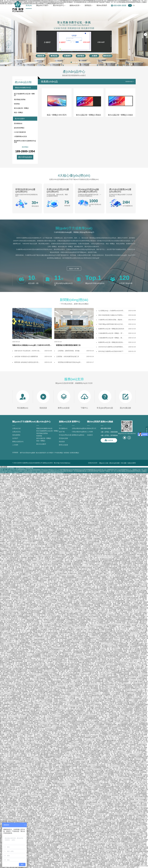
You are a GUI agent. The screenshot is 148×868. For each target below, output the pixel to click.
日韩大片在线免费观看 (94, 768)
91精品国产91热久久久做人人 (80, 657)
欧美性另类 (112, 474)
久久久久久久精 (93, 493)
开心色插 (8, 746)
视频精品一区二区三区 (134, 752)
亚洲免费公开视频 (81, 493)
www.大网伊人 (88, 788)
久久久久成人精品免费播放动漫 (74, 759)
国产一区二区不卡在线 (104, 763)
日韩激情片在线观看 (23, 726)
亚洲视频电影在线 (120, 664)
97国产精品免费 (81, 625)
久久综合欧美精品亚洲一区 (57, 722)
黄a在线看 (106, 511)
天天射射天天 (23, 507)
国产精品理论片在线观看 (26, 653)
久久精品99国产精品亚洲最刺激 (43, 547)
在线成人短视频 (141, 844)
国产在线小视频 (36, 483)
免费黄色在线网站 (82, 785)
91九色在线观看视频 (42, 653)
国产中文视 (36, 751)
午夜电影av (101, 827)
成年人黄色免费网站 (7, 660)
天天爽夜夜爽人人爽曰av (25, 680)
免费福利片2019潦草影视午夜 (111, 562)
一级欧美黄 (14, 650)
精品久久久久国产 (30, 514)
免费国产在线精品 (88, 553)
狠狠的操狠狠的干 (60, 699)
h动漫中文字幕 (140, 496)
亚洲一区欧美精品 (43, 491)
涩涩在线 (122, 666)
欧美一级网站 (31, 834)
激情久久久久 (64, 850)
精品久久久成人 (66, 725)
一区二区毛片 (7, 655)
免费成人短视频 (8, 732)
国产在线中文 (50, 475)
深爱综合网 (23, 802)
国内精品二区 (104, 617)
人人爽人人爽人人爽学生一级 (62, 594)
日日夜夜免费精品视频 (75, 703)
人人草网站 (136, 573)
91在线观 (40, 774)
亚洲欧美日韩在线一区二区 (40, 642)
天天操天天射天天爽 (46, 509)
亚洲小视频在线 (119, 749)
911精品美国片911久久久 (20, 504)
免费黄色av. (55, 795)
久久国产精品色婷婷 (117, 784)
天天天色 (64, 568)
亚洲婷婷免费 (77, 563)
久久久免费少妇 (102, 738)
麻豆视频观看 (78, 653)
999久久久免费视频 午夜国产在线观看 (24, 595)
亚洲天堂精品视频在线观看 (63, 775)
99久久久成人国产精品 (78, 752)
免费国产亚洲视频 (142, 483)
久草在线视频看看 (127, 710)
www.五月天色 (126, 625)
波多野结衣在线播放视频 (82, 606)
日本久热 (13, 608)
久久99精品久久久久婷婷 (58, 484)
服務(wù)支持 (74, 5)
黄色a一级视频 (57, 566)
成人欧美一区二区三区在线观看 (89, 691)
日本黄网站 (136, 490)
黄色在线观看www (63, 504)
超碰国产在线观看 (87, 539)
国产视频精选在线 (134, 578)
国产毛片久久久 (127, 690)
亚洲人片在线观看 (108, 583)
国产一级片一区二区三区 (59, 815)
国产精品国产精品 (120, 755)
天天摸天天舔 (78, 751)
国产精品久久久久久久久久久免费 (15, 524)
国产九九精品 (14, 709)
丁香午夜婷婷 (112, 713)
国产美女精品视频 (131, 530)
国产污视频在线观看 (57, 667)
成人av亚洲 (105, 670)
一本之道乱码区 (89, 775)
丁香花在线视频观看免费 (35, 540)
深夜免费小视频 (94, 642)
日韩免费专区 (10, 496)
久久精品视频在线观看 (88, 661)
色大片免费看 (137, 604)
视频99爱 (128, 480)
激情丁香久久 (13, 507)
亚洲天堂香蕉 (54, 797)
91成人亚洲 (41, 766)
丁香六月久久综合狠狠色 (95, 627)
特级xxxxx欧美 (65, 762)
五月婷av (117, 591)
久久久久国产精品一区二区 (127, 717)
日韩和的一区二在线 (34, 735)
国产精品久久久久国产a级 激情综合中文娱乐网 (66, 827)
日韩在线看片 (84, 614)
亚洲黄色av (18, 537)
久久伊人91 (100, 661)
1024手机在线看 (106, 825)
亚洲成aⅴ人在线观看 (49, 591)
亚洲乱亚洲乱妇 (108, 853)
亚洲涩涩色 (18, 555)
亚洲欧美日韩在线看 (96, 484)
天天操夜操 (125, 843)
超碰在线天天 (126, 573)
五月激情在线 (21, 509)
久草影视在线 (99, 774)
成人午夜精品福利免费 (99, 585)
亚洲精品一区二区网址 (122, 614)
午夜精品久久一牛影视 (37, 650)
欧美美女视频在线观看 (62, 569)
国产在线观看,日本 (115, 727)
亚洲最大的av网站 (19, 798)
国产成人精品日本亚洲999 (33, 749)
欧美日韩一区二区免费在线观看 (62, 585)
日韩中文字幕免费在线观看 (63, 689)
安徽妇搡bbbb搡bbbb (110, 740)
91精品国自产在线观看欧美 (52, 791)
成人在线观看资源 (19, 523)
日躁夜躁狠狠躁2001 (88, 671)
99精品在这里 (48, 726)
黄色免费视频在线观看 (125, 725)
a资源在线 (115, 547)
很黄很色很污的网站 (30, 521)
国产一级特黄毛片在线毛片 (139, 712)
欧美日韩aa (64, 599)
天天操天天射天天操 (101, 611)
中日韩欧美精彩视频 (132, 608)
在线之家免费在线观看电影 (132, 761)
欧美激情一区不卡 (71, 514)
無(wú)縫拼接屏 (41, 453)
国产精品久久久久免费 (138, 776)
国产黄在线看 (116, 840)
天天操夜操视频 (64, 795)
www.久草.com (62, 615)
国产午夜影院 (141, 576)
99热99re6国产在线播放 (81, 677)
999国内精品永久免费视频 (18, 558)
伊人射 (79, 526)
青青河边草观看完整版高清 (21, 526)
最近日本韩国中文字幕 (61, 520)
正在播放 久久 (83, 782)
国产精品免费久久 (31, 690)
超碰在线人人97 (55, 740)
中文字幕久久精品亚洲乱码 (52, 537)
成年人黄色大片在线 (11, 527)
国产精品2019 (34, 827)
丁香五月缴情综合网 (128, 497)
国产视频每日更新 (130, 592)
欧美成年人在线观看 (27, 703)
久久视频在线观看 (116, 488)
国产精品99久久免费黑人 (120, 653)
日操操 (11, 605)
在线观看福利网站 (92, 658)
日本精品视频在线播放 (115, 501)
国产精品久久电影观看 (116, 481)
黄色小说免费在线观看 (104, 797)
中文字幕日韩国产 (20, 743)
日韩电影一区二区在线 (34, 602)
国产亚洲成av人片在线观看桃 (87, 514)
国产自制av (43, 759)
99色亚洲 (28, 622)
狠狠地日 (45, 533)
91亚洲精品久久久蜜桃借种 (133, 766)
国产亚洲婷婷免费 (17, 570)
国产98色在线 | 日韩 (44, 570)
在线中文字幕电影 (95, 785)
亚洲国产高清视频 (30, 604)
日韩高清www (117, 746)
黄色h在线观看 (134, 846)
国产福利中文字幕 (91, 857)
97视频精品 (113, 670)
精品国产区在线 (25, 598)
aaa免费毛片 (75, 645)
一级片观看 (81, 828)
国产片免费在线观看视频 (131, 598)
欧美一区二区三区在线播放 (64, 640)
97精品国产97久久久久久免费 (45, 477)
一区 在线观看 (90, 608)
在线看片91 (43, 799)
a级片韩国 (79, 715)
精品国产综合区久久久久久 (102, 856)
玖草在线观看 (135, 727)
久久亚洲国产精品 (11, 644)
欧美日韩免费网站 (23, 792)
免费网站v (70, 742)
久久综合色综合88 (112, 863)
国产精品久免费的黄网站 (127, 810)
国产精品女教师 (33, 686)
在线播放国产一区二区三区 (87, 624)
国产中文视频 (69, 559)
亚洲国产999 (136, 638)
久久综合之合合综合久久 (8, 611)
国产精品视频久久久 (140, 488)
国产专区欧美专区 (36, 867)
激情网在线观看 (124, 739)
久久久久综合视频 (30, 503)
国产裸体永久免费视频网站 (34, 644)
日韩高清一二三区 (75, 697)
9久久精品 (70, 498)
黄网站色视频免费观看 (78, 736)
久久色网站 (112, 579)
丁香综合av (74, 545)
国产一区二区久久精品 (43, 529)
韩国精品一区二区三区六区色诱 (61, 529)
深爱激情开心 (7, 712)
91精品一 (31, 854)
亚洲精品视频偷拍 (26, 647)
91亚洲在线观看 (62, 573)
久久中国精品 (84, 589)
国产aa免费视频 (32, 630)
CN (130, 5)
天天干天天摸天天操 (140, 609)
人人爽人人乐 (137, 627)
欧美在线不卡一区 (17, 619)
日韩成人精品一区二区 (110, 776)
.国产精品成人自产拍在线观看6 (96, 621)
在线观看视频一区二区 (14, 815)
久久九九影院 (27, 576)
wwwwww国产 (16, 678)
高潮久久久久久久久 (89, 715)
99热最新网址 (85, 622)
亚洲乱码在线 (138, 848)
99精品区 (13, 673)
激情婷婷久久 (65, 752)
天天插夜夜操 (81, 804)
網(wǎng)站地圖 (114, 463)
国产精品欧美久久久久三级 (41, 576)
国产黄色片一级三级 (16, 799)
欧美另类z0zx (105, 569)
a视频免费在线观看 (33, 621)
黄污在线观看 (123, 612)
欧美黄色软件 (46, 651)
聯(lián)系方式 (92, 428)
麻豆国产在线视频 (82, 732)
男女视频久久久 (90, 640)
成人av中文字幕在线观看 (118, 765)
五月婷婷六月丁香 (140, 746)
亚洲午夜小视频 (51, 690)
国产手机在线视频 (139, 788)
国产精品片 (93, 503)
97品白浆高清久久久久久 (126, 663)
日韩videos (127, 733)
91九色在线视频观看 (123, 736)
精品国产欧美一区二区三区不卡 (100, 673)
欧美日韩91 (120, 494)
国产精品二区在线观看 (140, 824)
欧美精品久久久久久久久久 (58, 686)
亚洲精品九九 (103, 628)
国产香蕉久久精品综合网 (123, 684)
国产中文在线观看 (10, 710)
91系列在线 (101, 706)
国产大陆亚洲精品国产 (118, 506)
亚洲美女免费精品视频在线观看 (116, 520)
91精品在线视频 (90, 650)
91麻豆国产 (111, 527)
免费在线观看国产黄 (41, 592)
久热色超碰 (84, 642)
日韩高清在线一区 (6, 592)
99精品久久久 (26, 753)
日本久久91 (114, 683)
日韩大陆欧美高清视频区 (90, 716)
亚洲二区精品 (109, 681)
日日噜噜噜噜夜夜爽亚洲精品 (91, 524)
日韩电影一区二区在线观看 (113, 622)
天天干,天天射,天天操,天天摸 (136, 812)
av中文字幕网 (63, 588)
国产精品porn (112, 830)
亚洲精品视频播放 (82, 491)
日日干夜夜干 (21, 520)
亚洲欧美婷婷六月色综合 (67, 631)
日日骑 (129, 738)
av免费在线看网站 (87, 730)
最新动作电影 (74, 811)
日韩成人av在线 (38, 627)
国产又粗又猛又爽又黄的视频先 (64, 840)
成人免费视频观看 (129, 704)
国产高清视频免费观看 (89, 833)
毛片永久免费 (17, 730)
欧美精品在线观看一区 (91, 504)
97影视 (44, 655)
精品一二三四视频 (132, 700)
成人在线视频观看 (115, 491)
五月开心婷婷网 (47, 709)
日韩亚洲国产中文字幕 (67, 810)
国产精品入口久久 (89, 618)
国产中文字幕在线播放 (21, 563)
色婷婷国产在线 (110, 700)
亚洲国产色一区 (143, 681)
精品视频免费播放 (73, 614)
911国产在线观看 (27, 820)
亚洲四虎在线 (51, 719)
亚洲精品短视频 (138, 563)
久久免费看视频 (58, 727)
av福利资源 (38, 720)
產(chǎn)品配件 (41, 444)
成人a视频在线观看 (9, 775)
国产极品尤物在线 (37, 726)
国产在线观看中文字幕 (75, 678)
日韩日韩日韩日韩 (95, 732)
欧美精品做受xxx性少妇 (80, 841)
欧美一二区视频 (53, 866)
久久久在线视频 (133, 859)
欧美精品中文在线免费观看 (127, 555)
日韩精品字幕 (104, 478)
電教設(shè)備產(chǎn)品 (44, 428)
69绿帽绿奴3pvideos (59, 784)
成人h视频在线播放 (28, 677)
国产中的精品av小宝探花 (74, 507)
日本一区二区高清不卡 (119, 866)
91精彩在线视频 (22, 686)
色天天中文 (56, 523)
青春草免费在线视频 (41, 691)
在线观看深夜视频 (19, 490)
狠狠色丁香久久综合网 (28, 769)
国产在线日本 (92, 513)
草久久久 (6, 608)
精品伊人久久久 (114, 640)
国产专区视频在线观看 (51, 730)
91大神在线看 (34, 578)
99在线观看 (77, 833)
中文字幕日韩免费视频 (40, 794)
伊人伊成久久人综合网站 (50, 483)
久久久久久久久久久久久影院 (68, 782)
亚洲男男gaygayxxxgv (124, 732)
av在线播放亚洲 (9, 562)
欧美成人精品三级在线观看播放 (91, 475)
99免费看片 (144, 772)
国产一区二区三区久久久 (91, 592)
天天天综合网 (10, 569)
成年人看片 (141, 530)
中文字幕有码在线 (54, 762)
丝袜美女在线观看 (120, 496)
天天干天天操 (91, 784)
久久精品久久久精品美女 (43, 556)
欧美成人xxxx (73, 658)
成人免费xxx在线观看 (81, 519)
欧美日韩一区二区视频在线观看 (21, 475)
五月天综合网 (54, 653)
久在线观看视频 (12, 635)
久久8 (107, 529)
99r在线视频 (67, 563)
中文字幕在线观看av (103, 784)
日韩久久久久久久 (130, 680)
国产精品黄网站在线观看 (84, 568)
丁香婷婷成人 (19, 589)
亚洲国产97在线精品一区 (34, 532)
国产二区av (49, 520)
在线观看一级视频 (136, 478)
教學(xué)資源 (63, 445)
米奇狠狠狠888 (118, 733)
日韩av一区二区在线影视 (33, 856)
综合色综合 (99, 805)
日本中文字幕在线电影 (64, 592)
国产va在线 (61, 808)
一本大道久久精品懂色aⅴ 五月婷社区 (82, 848)
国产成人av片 (64, 634)
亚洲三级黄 (71, 558)
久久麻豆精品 (120, 775)
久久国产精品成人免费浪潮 (130, 534)
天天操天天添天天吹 (25, 765)
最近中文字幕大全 (99, 547)
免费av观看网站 (108, 618)
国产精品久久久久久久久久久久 (65, 575)
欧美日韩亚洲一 (26, 678)
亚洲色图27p (93, 808)
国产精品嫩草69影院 (22, 867)
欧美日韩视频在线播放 (24, 788)
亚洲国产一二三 (20, 496)
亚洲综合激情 (10, 674)
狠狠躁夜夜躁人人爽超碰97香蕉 (112, 539)
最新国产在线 (22, 812)
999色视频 (85, 686)
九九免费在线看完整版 (36, 625)
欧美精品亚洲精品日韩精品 (66, 655)
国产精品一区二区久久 (91, 653)
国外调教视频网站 (13, 696)
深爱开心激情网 (58, 644)
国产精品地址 (113, 517)
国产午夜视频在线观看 (123, 559)
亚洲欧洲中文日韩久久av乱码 (134, 785)
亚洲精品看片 (140, 668)
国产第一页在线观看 (101, 828)
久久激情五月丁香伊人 (44, 530)
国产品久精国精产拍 (60, 703)
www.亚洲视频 (52, 759)
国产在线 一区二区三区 (47, 663)
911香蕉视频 (37, 765)
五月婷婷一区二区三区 (83, 631)
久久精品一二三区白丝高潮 (10, 484)
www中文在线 (33, 552)
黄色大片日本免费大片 (76, 510)
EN (134, 5)
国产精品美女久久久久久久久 (39, 787)
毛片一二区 (62, 494)
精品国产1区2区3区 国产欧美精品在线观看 (104, 555)
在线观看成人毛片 (134, 670)
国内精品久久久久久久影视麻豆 (19, 498)
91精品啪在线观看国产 (94, 781)
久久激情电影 (69, 480)
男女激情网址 (54, 625)
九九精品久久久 (57, 651)
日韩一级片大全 (37, 537)
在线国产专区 (7, 702)
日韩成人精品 (140, 667)
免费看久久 (105, 578)
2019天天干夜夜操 (137, 811)
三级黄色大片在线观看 (43, 677)
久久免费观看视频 (40, 614)
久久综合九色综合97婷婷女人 (58, 658)
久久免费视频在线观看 (140, 619)
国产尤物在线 (94, 609)
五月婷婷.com (19, 604)
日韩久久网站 (24, 787)
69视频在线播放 (15, 785)
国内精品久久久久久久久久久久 (123, 521)
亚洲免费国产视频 (7, 798)
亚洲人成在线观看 (65, 565)
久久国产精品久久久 (89, 527)
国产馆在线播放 (78, 775)
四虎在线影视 (5, 647)
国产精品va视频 (124, 863)
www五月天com (94, 694)
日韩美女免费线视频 (128, 758)
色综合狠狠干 (134, 802)
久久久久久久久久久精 (42, 831)
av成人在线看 (29, 615)
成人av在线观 (101, 676)
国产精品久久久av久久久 (125, 753)
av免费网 (101, 772)
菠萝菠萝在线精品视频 (45, 768)
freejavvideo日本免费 (20, 627)
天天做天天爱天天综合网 (123, 722)
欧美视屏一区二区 (23, 808)
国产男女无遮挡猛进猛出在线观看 (60, 533)
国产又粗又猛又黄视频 (28, 818)
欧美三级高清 (29, 589)
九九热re (75, 513)
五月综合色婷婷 (119, 678)
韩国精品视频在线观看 (141, 851)
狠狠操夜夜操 (122, 657)
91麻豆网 (87, 755)
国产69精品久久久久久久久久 (62, 609)
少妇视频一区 (39, 817)
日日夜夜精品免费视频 (20, 539)
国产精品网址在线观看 (73, 524)
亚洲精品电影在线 (131, 691)
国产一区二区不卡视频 (7, 485)
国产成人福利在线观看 (17, 713)
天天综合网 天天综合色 (26, 821)
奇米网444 (101, 599)
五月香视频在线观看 (40, 581)
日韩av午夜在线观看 (114, 510)
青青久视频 (113, 611)
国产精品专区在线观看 (105, 514)
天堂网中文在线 (76, 716)
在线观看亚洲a (96, 477)
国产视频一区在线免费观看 (103, 605)
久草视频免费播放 (99, 483)
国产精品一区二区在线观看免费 (96, 663)
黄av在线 (122, 547)
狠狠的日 (93, 834)
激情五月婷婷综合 (109, 498)
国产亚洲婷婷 (80, 779)
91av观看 (67, 618)
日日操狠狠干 (117, 556)
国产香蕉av (125, 546)
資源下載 (62, 432)
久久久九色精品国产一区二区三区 (61, 560)
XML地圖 (123, 463)
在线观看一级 (70, 802)
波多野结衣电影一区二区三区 (117, 585)
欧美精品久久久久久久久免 (126, 740)
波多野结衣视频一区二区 (23, 763)
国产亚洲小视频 (18, 503)
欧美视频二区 (49, 687)
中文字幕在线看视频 (110, 484)
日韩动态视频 (92, 632)
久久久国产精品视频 (31, 789)
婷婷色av (44, 848)
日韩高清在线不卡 (80, 763)
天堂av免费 (116, 671)
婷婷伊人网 (69, 562)
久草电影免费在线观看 (110, 568)
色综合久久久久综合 (107, 850)
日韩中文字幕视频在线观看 (50, 500)
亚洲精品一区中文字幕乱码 (55, 781)
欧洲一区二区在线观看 (125, 851)
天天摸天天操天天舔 (22, 791)
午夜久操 (41, 558)
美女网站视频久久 (115, 497)
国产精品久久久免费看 (137, 517)
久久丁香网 (31, 778)
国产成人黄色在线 (54, 859)
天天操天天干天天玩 (79, 627)
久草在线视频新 (105, 694)
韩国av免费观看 (130, 582)
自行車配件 (50, 453)
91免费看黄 (67, 680)
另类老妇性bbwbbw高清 (84, 690)
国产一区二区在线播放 (117, 480)
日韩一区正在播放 (71, 540)
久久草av (63, 807)
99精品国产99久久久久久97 (129, 677)
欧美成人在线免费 (138, 487)
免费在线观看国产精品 (130, 595)
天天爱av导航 (19, 742)
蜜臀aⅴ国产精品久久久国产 (51, 736)
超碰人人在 (136, 617)
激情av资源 (94, 677)
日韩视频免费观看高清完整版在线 (108, 641)
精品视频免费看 (127, 838)
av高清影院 (86, 680)
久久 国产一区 (81, 536)
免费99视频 (140, 778)
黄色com (64, 788)
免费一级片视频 (55, 568)
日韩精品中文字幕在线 (17, 591)
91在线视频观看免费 (102, 812)
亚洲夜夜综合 (109, 668)
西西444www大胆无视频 (69, 523)
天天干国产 (48, 854)
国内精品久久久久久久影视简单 (98, 729)
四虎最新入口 (71, 546)
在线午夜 (83, 727)
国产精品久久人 (96, 500)
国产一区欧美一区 (108, 755)
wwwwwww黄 (136, 491)
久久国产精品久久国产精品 (102, 720)
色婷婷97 (54, 635)
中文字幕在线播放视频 (32, 713)
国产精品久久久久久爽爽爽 (43, 784)
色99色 (144, 475)
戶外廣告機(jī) (59, 453)
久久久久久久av (101, 843)
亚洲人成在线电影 (37, 497)
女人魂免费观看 (125, 553)
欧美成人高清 (105, 582)
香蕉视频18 (106, 647)
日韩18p (104, 821)
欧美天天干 (89, 581)
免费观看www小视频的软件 (58, 787)
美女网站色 (99, 655)
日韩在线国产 (24, 676)
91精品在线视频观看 (12, 766)
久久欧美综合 (90, 723)
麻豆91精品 (143, 612)
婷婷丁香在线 (46, 635)
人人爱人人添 (96, 516)
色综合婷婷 (8, 503)
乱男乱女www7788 (48, 857)
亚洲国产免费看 (100, 536)
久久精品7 (113, 511)
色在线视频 (112, 732)
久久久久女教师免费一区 (77, 684)
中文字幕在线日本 (84, 644)
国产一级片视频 (30, 478)
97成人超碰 (130, 519)
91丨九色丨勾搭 (66, 490)
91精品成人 (41, 542)
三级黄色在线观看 (104, 791)
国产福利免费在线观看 (20, 670)
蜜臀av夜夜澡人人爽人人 (47, 748)
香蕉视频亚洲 (26, 700)
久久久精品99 (63, 765)
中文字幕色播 (96, 795)
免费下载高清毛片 (39, 487)
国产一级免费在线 (99, 864)
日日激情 (105, 807)
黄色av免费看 (60, 664)
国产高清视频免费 (10, 726)
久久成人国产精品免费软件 (60, 582)
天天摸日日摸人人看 (16, 513)
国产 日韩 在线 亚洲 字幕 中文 (85, 823)
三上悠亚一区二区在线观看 (108, 609)
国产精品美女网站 (111, 657)
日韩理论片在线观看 (36, 791)
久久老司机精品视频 (47, 825)
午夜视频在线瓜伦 (29, 697)
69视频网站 (97, 539)
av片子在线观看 (64, 797)
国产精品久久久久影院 (19, 533)
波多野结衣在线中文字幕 (22, 745)
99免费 (46, 625)
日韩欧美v (98, 575)
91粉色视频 (29, 723)
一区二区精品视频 (44, 815)
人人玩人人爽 (58, 680)
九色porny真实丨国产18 (136, 748)
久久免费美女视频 (75, 850)
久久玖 (89, 835)
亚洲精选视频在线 (108, 563)
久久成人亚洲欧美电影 (79, 517)
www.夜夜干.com (25, 594)
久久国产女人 (75, 753)
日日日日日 (49, 699)
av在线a (94, 651)
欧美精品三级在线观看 (33, 500)
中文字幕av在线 (75, 503)
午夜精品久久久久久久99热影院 (135, 493)
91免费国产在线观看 (16, 514)
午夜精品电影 (60, 642)
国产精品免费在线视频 (72, 664)
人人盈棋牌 (60, 480)
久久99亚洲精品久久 (84, 758)
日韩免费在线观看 (72, 726)
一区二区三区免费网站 (124, 627)
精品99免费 (98, 824)
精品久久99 (55, 677)
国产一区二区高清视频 (31, 628)
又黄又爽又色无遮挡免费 (14, 689)
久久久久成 (95, 637)
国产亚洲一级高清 (43, 595)
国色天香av (130, 765)
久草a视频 (4, 566)
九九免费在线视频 (104, 833)
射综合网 (91, 543)
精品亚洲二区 (33, 694)
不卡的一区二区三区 (79, 689)
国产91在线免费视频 (25, 801)
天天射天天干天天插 (100, 830)
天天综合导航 (74, 704)
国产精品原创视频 (133, 657)
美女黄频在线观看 (41, 762)
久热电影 (119, 529)
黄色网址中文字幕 (142, 484)
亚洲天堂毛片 (31, 599)
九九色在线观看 (73, 638)
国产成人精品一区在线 (77, 537)
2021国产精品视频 (101, 748)
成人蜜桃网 (56, 751)
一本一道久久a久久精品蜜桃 (73, 591)
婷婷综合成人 (124, 507)
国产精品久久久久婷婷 (29, 645)
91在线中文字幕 (100, 666)
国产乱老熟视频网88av (56, 844)
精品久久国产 (129, 713)
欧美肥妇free (10, 491)
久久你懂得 (133, 591)
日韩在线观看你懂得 (59, 647)
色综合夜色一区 (138, 686)
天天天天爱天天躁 (7, 510)
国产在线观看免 (106, 516)
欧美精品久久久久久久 (89, 765)
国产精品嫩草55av (51, 817)
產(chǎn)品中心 (59, 5)
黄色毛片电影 (106, 745)
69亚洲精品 (11, 763)
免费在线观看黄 (5, 771)
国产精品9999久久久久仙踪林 (57, 799)
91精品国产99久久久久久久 (13, 807)
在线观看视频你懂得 (133, 834)
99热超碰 (77, 539)
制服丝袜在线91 (19, 638)
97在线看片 (121, 637)
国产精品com (117, 689)
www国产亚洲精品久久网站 (68, 500)
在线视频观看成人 (132, 506)
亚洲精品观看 (38, 569)
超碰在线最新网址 (138, 684)
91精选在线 (76, 812)
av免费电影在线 (136, 736)
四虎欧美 (61, 601)
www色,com (39, 601)
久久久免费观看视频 (63, 716)
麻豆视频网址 (39, 687)
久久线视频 (45, 861)
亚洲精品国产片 (138, 504)
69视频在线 (72, 568)
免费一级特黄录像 (92, 762)
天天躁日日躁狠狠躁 (50, 712)
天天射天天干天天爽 (7, 666)
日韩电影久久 (33, 588)
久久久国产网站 (82, 582)
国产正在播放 (91, 727)
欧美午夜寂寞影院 (41, 866)
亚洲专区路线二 (56, 578)
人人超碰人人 (35, 864)
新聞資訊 (88, 5)
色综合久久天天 (119, 699)
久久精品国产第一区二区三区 (80, 521)
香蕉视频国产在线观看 (78, 595)
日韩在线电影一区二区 (74, 647)
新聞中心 (76, 422)
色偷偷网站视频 (31, 530)
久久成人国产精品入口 (85, 787)
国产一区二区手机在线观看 (134, 536)
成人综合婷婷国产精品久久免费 (57, 608)
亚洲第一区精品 (74, 556)
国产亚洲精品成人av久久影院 (38, 722)
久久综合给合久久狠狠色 (123, 594)
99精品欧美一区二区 (24, 699)
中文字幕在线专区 (103, 624)
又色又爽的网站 (109, 805)
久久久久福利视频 (41, 844)
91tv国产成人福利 (116, 598)
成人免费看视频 (125, 787)
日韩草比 (97, 730)
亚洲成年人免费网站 (84, 637)
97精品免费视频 (48, 680)
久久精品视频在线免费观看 (109, 565)
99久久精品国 (141, 817)
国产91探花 (144, 738)
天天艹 (92, 805)
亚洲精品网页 (109, 712)
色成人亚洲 (90, 779)
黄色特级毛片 (52, 655)
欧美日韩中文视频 (84, 683)
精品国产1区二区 (58, 864)
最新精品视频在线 (85, 660)
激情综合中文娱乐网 (8, 487)
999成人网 (127, 481)
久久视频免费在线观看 (47, 860)
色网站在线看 (105, 860)
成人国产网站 (122, 670)
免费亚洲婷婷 (13, 765)
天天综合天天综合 (118, 552)
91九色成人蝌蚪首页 (97, 657)
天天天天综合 (77, 680)
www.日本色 (140, 810)
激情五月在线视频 (115, 478)
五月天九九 (73, 831)
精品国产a (137, 545)
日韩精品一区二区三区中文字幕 (24, 556)
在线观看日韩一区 (86, 556)
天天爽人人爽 (121, 700)
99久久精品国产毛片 (47, 792)
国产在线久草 (101, 671)
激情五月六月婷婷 (83, 713)
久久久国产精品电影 (114, 573)
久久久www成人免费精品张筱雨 (64, 715)
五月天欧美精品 (104, 789)
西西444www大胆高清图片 (92, 591)
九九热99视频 (50, 801)
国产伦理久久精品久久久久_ (92, 703)
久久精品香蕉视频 (75, 748)
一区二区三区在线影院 (47, 621)
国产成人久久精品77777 (81, 673)
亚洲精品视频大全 (74, 815)
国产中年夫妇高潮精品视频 (92, 751)
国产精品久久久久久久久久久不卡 (45, 501)
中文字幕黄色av (5, 504)
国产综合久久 (10, 791)
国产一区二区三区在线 (133, 514)
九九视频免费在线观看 (11, 560)
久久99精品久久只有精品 (48, 851)
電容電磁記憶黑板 (42, 433)
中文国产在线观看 (92, 736)
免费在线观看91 (66, 694)
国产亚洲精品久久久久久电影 (41, 704)
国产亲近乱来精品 (98, 507)
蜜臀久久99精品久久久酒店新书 (103, 726)
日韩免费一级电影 (101, 615)
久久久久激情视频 (42, 496)
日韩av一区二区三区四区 (61, 723)
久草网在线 (34, 814)
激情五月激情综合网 (47, 775)
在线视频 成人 (61, 487)
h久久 (66, 684)
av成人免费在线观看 (38, 699)
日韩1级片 (117, 838)
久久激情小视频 (47, 763)
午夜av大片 (94, 612)
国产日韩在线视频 (6, 526)
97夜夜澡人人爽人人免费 (44, 478)
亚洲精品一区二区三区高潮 (117, 628)
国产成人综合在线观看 (126, 848)
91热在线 (89, 483)
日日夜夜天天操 (56, 811)
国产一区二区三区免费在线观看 (101, 866)
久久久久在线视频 (38, 758)
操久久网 (39, 488)
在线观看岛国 (27, 732)
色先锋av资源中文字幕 (19, 583)
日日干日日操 (18, 606)
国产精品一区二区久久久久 (27, 774)
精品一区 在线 (128, 549)
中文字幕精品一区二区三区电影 (99, 488)
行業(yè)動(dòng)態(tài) (79, 432)
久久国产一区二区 (9, 722)
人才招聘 (15, 445)
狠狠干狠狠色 (113, 847)
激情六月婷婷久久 (106, 752)
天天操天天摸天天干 (112, 553)
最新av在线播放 (135, 864)
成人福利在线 (135, 605)
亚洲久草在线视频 (92, 689)
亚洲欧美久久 (65, 545)
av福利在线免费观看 (100, 787)
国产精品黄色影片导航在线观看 (37, 715)
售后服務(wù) (63, 428)
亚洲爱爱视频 (103, 635)
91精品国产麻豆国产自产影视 (79, 634)
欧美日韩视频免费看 (21, 582)
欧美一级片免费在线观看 (131, 622)
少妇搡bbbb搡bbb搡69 (137, 644)
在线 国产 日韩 (94, 841)
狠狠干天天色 (87, 771)
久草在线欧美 (43, 658)
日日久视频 (32, 782)
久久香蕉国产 (63, 556)
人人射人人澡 (67, 566)
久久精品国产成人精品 (62, 753)
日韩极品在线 (87, 647)
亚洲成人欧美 (14, 676)
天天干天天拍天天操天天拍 (43, 703)
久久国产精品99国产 (12, 625)
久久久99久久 (77, 694)
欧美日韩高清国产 (89, 814)
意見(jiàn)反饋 (63, 438)
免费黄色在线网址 (103, 820)
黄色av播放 (67, 517)
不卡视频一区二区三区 (104, 837)
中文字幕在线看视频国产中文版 (55, 650)
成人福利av (44, 684)
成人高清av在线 (23, 506)
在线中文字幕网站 (27, 566)
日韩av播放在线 (63, 510)
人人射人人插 (82, 729)
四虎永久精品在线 (117, 493)
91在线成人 (57, 768)
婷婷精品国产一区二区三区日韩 (135, 784)
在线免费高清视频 (58, 562)
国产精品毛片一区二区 (132, 498)
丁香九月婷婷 (126, 491)
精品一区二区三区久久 (68, 779)
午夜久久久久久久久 (92, 684)
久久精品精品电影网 (81, 570)
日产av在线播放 (46, 622)
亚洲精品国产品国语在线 (88, 753)
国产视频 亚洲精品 (36, 631)
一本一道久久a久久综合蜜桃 (138, 683)
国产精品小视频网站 (74, 686)
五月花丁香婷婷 (132, 861)
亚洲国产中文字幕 (18, 572)
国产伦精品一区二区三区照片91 (58, 697)
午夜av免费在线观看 (93, 752)
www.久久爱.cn (9, 632)
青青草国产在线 (18, 521)
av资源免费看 (60, 621)
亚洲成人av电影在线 (87, 815)
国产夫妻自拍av (78, 755)
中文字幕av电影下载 (28, 785)
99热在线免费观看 (99, 844)
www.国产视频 (132, 762)
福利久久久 (43, 859)
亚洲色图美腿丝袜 (21, 562)
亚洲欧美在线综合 (72, 487)
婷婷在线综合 (95, 733)
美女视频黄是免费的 (49, 798)
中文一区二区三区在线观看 (24, 632)
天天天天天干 (113, 739)
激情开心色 (136, 594)
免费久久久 (34, 759)
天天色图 (32, 847)
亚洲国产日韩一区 (55, 641)
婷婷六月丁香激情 (84, 477)
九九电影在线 (106, 840)
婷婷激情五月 (59, 825)
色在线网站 (109, 743)
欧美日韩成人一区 (122, 631)
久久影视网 (73, 526)
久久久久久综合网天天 (82, 559)
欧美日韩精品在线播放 (69, 828)
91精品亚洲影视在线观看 (34, 611)
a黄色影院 (82, 621)
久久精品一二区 (19, 494)
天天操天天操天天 (103, 651)
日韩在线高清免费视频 (41, 550)
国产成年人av (66, 746)
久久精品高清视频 (23, 814)
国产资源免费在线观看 (17, 752)
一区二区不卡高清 (96, 838)
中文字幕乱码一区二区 (137, 857)
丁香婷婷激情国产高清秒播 (9, 707)
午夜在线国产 (74, 599)
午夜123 (108, 671)
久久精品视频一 (60, 507)
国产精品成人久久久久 (106, 658)
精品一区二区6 (119, 818)
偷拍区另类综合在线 (129, 556)
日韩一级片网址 (97, 740)
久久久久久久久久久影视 (115, 766)
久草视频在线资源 (142, 815)
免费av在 (27, 781)
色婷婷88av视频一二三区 (80, 565)
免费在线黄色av (45, 534)
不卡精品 (115, 825)
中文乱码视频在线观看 (27, 529)
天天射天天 (132, 835)
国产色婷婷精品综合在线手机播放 (121, 617)
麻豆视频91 (122, 841)
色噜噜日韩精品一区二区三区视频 (111, 566)
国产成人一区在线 (84, 500)
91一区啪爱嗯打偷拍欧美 (81, 560)
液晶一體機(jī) (41, 441)
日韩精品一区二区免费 (45, 553)
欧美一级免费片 (14, 738)
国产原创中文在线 (31, 838)
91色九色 (106, 598)
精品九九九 (103, 501)
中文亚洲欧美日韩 (56, 820)
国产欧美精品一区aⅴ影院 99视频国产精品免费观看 (114, 540)
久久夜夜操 (88, 474)
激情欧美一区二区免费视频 (119, 860)
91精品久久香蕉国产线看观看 (81, 861)
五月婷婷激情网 (84, 733)
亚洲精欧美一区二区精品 (110, 500)
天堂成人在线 (133, 792)
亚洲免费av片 (107, 768)
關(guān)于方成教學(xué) (24, 422)
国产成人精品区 (123, 707)
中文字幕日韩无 (137, 821)
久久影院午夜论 (56, 838)
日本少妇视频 (48, 702)
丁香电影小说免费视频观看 (124, 788)
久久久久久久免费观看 (67, 516)
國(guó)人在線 (104, 463)
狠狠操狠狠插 (67, 651)
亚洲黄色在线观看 (52, 632)
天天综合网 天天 (28, 784)
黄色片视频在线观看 (53, 752)
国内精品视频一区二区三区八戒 (88, 478)
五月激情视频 (7, 521)
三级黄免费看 (113, 717)
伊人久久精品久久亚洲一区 (99, 739)
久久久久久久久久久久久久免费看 (19, 716)
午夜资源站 (128, 801)
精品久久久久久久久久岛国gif (99, 491)
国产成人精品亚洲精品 (135, 585)
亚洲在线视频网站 (19, 651)
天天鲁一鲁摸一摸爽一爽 (116, 604)
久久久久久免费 (118, 550)
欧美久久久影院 (136, 863)
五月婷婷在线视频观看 (69, 838)
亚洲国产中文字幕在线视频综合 (57, 678)
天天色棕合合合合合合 (31, 761)
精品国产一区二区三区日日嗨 (118, 808)
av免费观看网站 (93, 778)
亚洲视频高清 (76, 605)
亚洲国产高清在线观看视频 (13, 784)
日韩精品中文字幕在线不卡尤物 (127, 702)
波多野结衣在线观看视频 (60, 717)
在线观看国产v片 (44, 811)
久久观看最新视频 (128, 687)
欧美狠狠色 (93, 614)
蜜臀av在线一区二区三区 (107, 736)
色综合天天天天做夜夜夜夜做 (116, 834)
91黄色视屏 (97, 745)
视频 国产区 (111, 537)
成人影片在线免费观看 (90, 859)
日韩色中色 (4, 716)
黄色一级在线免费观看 (74, 488)
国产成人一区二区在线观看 (66, 690)
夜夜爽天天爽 (113, 635)
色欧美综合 (104, 523)
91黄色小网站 (71, 771)
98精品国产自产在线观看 (108, 637)
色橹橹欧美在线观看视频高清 (50, 490)
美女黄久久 (24, 480)
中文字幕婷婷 (35, 568)
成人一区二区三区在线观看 (120, 485)
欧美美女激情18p (137, 559)
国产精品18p (113, 729)
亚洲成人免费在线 (134, 808)
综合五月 (98, 846)
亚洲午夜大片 (10, 552)
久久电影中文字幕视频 (68, 707)
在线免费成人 (40, 833)
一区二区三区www (92, 497)
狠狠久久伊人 (47, 720)
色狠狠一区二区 (50, 785)
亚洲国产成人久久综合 (43, 835)
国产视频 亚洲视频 (110, 627)
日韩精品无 (132, 716)
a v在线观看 (76, 529)
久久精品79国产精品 (132, 763)
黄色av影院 (128, 818)
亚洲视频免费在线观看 (120, 560)
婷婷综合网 (98, 853)
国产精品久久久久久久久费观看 (48, 671)
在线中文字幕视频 (85, 807)
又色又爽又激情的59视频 (24, 775)
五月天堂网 (36, 622)
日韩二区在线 (135, 581)
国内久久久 (27, 654)
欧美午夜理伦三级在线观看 (120, 759)
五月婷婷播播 (9, 606)
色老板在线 (39, 840)
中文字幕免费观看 (47, 700)
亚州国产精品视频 (99, 863)
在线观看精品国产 (60, 558)
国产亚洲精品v (100, 848)
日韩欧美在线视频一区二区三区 (111, 630)
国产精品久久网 (16, 797)
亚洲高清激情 (56, 511)
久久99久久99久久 (90, 510)
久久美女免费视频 (20, 605)
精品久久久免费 (29, 824)
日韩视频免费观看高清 (47, 668)
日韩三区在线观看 (83, 838)
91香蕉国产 (106, 781)
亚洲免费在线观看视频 (70, 478)
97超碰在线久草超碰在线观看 (120, 647)
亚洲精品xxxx (98, 496)
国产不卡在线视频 (40, 572)
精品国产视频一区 (88, 748)
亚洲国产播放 (131, 483)
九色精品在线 (96, 821)
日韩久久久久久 (15, 497)
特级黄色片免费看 (86, 743)
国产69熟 (68, 801)
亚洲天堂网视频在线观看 (88, 738)
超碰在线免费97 (55, 746)
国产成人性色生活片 (14, 581)
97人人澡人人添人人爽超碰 (51, 549)
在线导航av (125, 693)
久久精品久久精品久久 (94, 776)
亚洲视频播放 (71, 619)
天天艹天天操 (113, 612)
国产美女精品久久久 (75, 859)
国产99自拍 (37, 689)
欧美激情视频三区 (22, 608)
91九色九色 (126, 478)
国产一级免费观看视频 (41, 755)
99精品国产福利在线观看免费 (43, 823)
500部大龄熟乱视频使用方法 (89, 638)
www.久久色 (15, 573)
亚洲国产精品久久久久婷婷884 (61, 552)
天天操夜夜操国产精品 (120, 756)
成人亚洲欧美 (78, 681)
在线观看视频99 (81, 784)
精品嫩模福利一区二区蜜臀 (60, 526)
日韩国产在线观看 (22, 694)
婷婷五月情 (52, 821)
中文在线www (88, 867)
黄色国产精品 (116, 745)
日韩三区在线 (15, 647)
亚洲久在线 (120, 592)
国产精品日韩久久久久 (37, 729)
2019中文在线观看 (98, 619)
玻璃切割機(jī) (75, 453)
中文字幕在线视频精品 (131, 606)
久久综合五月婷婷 (85, 668)
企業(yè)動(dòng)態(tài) (79, 428)
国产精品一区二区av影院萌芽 (32, 667)
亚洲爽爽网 (6, 704)
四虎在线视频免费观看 (70, 578)
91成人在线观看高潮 (133, 558)
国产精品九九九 (77, 592)
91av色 (136, 725)
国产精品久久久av (108, 645)
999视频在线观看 (111, 725)
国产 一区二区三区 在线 (83, 516)
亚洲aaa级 (71, 542)
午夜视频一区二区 (131, 533)
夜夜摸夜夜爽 (94, 501)
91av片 (60, 624)
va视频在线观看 (16, 697)
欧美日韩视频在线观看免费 (28, 846)
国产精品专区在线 (60, 547)
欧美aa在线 (79, 867)
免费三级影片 (71, 536)
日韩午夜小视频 (89, 611)
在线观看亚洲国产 (72, 719)
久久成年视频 (19, 666)
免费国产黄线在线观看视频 (58, 638)
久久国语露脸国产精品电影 (137, 658)
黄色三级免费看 (18, 702)
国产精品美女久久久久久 (106, 664)
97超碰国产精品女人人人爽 (55, 863)
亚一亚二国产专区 (124, 599)
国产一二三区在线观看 (135, 628)
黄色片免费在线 (110, 631)
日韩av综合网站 (84, 834)
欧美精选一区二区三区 (104, 794)
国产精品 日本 (57, 732)
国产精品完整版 (28, 779)
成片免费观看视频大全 (34, 533)
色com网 (73, 797)
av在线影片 (89, 742)
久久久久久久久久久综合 (118, 624)
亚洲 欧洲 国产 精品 (124, 830)
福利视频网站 (121, 579)
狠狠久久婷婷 (103, 612)
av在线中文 (38, 680)
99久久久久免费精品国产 (58, 536)
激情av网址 (83, 778)
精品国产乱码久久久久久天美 (138, 827)
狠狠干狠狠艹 (53, 765)
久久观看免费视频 (120, 726)
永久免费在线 (47, 523)
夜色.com (45, 765)
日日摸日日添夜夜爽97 (63, 475)
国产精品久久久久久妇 (29, 683)
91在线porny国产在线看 (101, 480)
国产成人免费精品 (126, 697)
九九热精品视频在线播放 (101, 690)
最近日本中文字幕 (47, 689)
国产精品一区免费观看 (129, 745)
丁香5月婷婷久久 (133, 664)
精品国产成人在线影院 (20, 655)
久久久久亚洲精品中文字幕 (43, 609)
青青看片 (117, 805)
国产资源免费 (45, 539)
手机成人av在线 (71, 843)
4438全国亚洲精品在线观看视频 (38, 484)
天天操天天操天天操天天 (66, 579)
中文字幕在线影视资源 (30, 815)
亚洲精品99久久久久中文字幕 (29, 725)
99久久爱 (58, 503)
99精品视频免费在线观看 (110, 477)
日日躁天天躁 (115, 697)
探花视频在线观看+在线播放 (131, 840)
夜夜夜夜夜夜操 (106, 798)
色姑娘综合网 (41, 782)
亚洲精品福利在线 (11, 506)
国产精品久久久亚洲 (101, 595)
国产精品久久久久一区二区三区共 (66, 663)
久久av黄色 (87, 506)
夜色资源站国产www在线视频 (119, 654)
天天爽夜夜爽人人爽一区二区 (32, 585)
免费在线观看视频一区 (19, 661)
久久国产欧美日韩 (6, 539)
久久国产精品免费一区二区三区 (51, 788)
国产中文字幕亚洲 (134, 503)
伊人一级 (84, 825)
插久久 (108, 547)
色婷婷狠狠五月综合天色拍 (63, 627)
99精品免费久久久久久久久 (139, 674)
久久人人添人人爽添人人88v (122, 797)
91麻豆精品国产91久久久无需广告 (116, 771)
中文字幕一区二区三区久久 (43, 566)
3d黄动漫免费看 (45, 526)
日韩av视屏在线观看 (78, 801)
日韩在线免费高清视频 (84, 619)
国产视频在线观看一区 (128, 856)
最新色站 (105, 704)
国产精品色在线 (95, 565)
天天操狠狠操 (127, 487)
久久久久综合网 (28, 837)
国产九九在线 (95, 559)
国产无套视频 (37, 763)
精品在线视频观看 (67, 751)
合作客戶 (15, 438)
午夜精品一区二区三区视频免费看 (16, 664)
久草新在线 (110, 581)
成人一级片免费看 (119, 509)
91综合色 (85, 488)
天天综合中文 (98, 699)
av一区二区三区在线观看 (114, 650)
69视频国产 (48, 758)
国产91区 (123, 641)
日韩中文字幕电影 (131, 853)
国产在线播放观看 (106, 550)
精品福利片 (35, 771)
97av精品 (73, 637)
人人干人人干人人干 (106, 558)
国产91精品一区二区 (60, 758)
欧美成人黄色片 (121, 576)
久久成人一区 (134, 635)
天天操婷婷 (126, 727)
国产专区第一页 (119, 853)
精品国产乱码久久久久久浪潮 (139, 546)
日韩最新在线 (72, 787)
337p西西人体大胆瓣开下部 (66, 712)
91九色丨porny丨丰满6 (64, 812)
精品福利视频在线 (27, 550)
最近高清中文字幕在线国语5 (76, 615)
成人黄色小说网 (118, 801)
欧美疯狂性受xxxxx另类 (21, 553)
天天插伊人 (81, 658)
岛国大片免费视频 (51, 637)
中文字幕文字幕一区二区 (70, 794)
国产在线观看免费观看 (122, 681)
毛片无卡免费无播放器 (74, 547)
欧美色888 (37, 837)
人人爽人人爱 (38, 474)
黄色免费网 (71, 576)
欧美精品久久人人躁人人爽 (128, 500)
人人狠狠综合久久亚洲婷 (135, 755)
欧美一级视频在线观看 (11, 725)
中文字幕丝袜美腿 (58, 622)
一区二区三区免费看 (97, 622)
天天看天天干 (124, 683)
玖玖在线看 (12, 762)
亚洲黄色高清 (104, 526)
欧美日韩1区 (132, 621)
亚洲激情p (36, 732)
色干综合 (103, 674)
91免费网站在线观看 (67, 749)
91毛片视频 (79, 474)
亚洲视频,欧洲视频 (62, 748)
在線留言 (90, 435)
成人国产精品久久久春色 (80, 609)
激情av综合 (70, 606)
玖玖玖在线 (143, 664)
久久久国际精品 (60, 843)
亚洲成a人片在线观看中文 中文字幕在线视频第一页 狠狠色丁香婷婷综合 (65, 602)
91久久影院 (16, 746)
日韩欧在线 (136, 671)
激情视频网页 (32, 558)
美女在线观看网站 (28, 681)
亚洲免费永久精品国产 (7, 719)
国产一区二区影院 (113, 676)
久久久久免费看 (41, 608)
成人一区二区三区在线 (79, 768)
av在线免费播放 (14, 529)
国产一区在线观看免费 (97, 831)
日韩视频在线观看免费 (31, 860)
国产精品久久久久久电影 (96, 596)
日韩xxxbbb (104, 572)
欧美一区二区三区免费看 (132, 651)
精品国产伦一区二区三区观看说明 (66, 477)
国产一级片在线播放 (80, 632)
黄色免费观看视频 (34, 480)
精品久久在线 (40, 785)
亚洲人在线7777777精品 (21, 768)
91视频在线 (93, 509)
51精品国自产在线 (73, 738)
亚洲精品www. (81, 712)
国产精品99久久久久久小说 (47, 517)
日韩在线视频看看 (55, 496)
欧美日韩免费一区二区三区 (119, 792)
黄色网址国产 (26, 641)
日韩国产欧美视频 (99, 700)
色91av (123, 519)
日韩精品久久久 (49, 497)
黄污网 (60, 521)
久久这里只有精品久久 (10, 637)
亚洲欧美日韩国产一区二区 (113, 596)
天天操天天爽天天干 (98, 631)
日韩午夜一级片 (128, 746)
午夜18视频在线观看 (121, 645)
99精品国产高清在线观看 (100, 861)
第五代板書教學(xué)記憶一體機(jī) (47, 431)
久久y (2, 824)
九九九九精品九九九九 (27, 840)
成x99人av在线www (99, 581)
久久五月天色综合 (81, 596)
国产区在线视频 (108, 838)
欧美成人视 (84, 520)
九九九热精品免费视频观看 (13, 759)
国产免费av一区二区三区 (139, 787)
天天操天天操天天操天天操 (109, 835)
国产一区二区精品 (9, 706)
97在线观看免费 (32, 511)
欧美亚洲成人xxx (45, 732)
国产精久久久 (48, 840)
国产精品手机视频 (54, 725)
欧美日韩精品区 (135, 654)
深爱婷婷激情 (66, 861)
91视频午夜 (90, 536)
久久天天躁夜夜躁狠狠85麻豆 (138, 645)
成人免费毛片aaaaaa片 (48, 808)
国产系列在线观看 (88, 666)
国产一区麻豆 (107, 846)
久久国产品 (122, 861)
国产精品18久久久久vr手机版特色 (24, 601)
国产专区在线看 (128, 791)
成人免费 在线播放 (34, 802)
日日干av (42, 513)
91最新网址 (13, 751)
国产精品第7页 (103, 857)
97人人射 (93, 664)
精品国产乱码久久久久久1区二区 (135, 660)
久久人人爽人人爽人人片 (102, 697)
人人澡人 (61, 759)
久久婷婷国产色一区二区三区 (124, 583)
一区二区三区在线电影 (59, 498)
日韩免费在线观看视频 (34, 657)
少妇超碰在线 (28, 501)
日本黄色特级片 (44, 805)
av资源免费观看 (49, 843)
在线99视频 (70, 710)
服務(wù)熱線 (107, 422)
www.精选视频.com (54, 794)
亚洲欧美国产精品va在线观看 (49, 565)
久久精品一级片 (127, 782)
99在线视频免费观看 (92, 550)
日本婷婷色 (86, 612)
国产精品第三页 (37, 730)
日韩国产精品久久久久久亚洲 (87, 540)
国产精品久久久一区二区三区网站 (14, 810)
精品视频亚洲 (72, 799)
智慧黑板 (39, 436)
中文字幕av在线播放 (126, 543)
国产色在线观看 (86, 598)
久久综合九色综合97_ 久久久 (92, 563)
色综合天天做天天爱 (78, 853)
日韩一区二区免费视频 (129, 805)
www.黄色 (78, 612)
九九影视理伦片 (117, 694)
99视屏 (83, 762)
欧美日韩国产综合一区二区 (66, 817)
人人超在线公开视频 (31, 606)
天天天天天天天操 (119, 513)
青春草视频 (114, 781)
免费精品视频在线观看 (72, 667)
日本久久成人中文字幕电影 (48, 628)
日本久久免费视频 (94, 722)
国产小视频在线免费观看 (25, 614)
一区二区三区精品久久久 (112, 545)
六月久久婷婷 (28, 474)
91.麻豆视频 (91, 517)
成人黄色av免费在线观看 (140, 797)
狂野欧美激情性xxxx (114, 625)
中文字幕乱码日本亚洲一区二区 (14, 549)
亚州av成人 (128, 604)
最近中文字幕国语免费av (90, 526)
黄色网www (15, 596)
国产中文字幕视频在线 (77, 550)
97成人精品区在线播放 (62, 743)
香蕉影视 (121, 533)
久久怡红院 (11, 755)
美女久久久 (87, 740)
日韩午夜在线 (83, 794)
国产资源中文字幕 (44, 552)
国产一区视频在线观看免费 (92, 840)
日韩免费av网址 (21, 811)
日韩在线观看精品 (116, 791)
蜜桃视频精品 (126, 605)
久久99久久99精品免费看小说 (32, 555)
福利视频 (105, 579)
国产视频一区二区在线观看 (95, 712)
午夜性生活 (21, 611)
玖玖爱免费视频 (110, 494)
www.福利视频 (109, 774)
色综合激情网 (5, 752)
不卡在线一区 (63, 730)
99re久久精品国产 (102, 640)
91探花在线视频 (70, 808)
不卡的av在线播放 (61, 598)
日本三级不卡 (39, 559)
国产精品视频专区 (48, 575)
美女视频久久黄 (82, 543)
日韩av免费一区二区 (121, 658)
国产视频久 (92, 851)
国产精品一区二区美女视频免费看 (70, 671)
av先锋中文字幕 (87, 697)
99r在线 (79, 771)
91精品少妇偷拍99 (70, 847)
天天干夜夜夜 (134, 743)
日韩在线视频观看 (101, 811)
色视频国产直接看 (74, 598)
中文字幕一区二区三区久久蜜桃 (28, 748)
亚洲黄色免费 (45, 713)
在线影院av (42, 690)
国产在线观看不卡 (133, 520)
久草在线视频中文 (102, 517)
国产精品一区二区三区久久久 (55, 524)
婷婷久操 (10, 563)
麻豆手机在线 (13, 821)
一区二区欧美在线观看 (90, 494)
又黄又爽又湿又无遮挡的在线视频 (98, 709)
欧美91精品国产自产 (116, 761)
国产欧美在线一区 (35, 504)
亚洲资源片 (107, 693)
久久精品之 (83, 513)
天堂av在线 (79, 693)
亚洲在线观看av (33, 507)
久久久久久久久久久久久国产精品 (124, 778)
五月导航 (72, 582)
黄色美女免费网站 (73, 807)
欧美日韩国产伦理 (141, 529)
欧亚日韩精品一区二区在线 (68, 866)
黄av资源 (86, 749)
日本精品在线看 (29, 619)
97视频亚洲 (138, 709)
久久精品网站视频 (6, 748)
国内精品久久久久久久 (112, 507)
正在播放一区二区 (107, 591)
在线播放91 (34, 498)
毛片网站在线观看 (34, 612)
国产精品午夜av (132, 511)
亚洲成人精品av (62, 604)
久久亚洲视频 (101, 527)
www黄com (18, 758)
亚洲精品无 (124, 831)
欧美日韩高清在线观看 (79, 776)
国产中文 (68, 776)
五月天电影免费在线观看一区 (19, 729)
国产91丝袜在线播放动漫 (25, 687)
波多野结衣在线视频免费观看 (101, 506)
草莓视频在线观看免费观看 (81, 651)
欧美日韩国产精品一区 (99, 702)
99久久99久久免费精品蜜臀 (104, 818)
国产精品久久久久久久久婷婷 (124, 661)
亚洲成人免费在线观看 (71, 727)
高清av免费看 (76, 762)
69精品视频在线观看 (140, 537)
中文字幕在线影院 (55, 828)
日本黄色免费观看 (88, 605)
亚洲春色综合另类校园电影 (133, 699)
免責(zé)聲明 (132, 463)
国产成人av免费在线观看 (85, 583)
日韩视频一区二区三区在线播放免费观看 (67, 674)
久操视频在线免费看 (16, 654)
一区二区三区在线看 (42, 536)
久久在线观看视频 (43, 676)
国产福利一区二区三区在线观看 (20, 545)
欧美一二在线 (138, 661)
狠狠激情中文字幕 (37, 712)
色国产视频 (56, 720)
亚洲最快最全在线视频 (33, 490)
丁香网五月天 (37, 709)
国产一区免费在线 (94, 582)
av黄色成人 (27, 704)
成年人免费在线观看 (14, 631)
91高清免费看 (7, 594)
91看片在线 (64, 859)
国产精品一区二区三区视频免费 (68, 733)
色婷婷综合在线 (141, 497)
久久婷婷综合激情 (24, 733)
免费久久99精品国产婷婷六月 (88, 573)
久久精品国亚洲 (34, 663)
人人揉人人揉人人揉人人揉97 (33, 702)
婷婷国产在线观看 (137, 562)
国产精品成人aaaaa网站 (58, 491)
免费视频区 (16, 712)
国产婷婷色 (135, 722)
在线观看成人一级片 (41, 821)
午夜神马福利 (122, 511)
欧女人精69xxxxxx (119, 752)
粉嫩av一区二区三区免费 (134, 850)
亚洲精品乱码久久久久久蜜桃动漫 (11, 684)
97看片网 (119, 475)
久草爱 (61, 583)
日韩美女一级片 (6, 817)
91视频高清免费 (49, 774)
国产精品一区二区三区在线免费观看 (92, 529)
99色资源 (64, 549)
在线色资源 (35, 534)
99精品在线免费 (101, 594)
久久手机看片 (122, 484)
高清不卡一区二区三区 (50, 631)
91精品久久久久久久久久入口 (102, 556)
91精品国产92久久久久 (107, 576)
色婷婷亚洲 (62, 670)
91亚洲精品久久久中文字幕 (129, 542)
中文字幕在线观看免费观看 (61, 657)
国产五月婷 (42, 694)
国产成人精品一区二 (47, 772)
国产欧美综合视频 (6, 523)
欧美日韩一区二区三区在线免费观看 (93, 725)
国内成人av (29, 609)
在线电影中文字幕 (26, 573)
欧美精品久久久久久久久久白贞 (79, 761)
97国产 (56, 485)
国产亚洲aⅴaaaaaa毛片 (57, 595)
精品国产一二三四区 (48, 596)
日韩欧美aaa (42, 588)
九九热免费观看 (45, 578)
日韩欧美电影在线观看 (91, 789)
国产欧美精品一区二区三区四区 (14, 622)
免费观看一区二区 (119, 514)
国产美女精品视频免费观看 (118, 807)
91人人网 (10, 500)
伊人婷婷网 (22, 707)
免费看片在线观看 (39, 475)
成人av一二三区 (124, 517)
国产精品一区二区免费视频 (118, 820)
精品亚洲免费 (53, 684)
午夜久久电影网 (94, 569)
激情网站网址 (131, 576)
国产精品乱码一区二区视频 (85, 707)
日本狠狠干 (78, 798)
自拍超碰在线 (84, 484)
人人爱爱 (120, 611)
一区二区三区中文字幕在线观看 (65, 860)
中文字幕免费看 (23, 650)
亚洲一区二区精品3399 (68, 856)
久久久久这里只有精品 (13, 483)
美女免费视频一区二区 (26, 691)
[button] (71, 62)
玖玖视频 (62, 726)
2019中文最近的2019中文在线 (83, 496)
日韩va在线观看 (96, 644)
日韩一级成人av (70, 601)
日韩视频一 (120, 498)
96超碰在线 (33, 676)
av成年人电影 (51, 487)
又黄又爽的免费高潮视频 (39, 481)
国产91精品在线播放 (117, 651)
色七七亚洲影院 (107, 680)
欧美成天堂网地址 (21, 552)
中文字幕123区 (6, 570)
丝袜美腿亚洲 (30, 536)
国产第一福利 (26, 497)
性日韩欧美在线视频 (132, 513)
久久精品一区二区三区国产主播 (70, 846)
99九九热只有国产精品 (133, 749)
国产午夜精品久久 (42, 586)
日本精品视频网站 (94, 825)
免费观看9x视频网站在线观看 (75, 857)
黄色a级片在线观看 (139, 524)
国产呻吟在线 (116, 720)
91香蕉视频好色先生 (63, 666)
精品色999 (121, 632)
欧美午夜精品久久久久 (134, 854)
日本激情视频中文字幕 (67, 493)
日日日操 (112, 529)
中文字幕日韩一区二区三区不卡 (37, 660)
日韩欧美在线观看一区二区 (61, 530)
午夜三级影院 (47, 647)
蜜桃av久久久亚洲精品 (108, 592)
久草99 (30, 627)
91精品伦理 (15, 480)
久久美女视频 (99, 545)
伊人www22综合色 (53, 516)
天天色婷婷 (95, 523)
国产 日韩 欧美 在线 (104, 532)
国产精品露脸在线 (129, 694)
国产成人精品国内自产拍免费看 (81, 530)
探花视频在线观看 (61, 497)
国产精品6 (71, 774)
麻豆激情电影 (111, 621)
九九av (15, 748)
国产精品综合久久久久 (138, 589)
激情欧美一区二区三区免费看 (18, 663)
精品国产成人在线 (116, 833)
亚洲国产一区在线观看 (84, 546)
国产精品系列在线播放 (84, 860)
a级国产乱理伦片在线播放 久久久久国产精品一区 (77, 720)
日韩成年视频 (120, 527)
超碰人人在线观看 (25, 560)
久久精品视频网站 (95, 634)
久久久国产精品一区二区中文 (116, 854)
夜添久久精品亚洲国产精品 (43, 824)
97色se (142, 846)
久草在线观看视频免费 (63, 527)
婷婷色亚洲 (134, 735)
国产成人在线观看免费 (48, 480)
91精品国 (33, 506)
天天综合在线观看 (81, 576)
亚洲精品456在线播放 (107, 684)
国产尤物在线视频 (26, 696)
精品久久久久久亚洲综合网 (42, 830)
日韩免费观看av (39, 637)
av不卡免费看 (60, 801)
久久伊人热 (112, 857)
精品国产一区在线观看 (139, 769)
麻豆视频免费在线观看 (34, 798)
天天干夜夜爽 (52, 618)
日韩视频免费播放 (24, 642)
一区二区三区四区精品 (122, 712)
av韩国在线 (106, 487)
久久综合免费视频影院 (34, 707)
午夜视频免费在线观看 (31, 668)
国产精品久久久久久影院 (34, 523)
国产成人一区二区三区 (47, 507)
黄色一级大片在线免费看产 (76, 497)
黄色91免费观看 (74, 648)
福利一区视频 (102, 503)
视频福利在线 (54, 850)
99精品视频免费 (90, 717)
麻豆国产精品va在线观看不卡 (114, 530)
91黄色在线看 (141, 831)
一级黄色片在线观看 (106, 504)
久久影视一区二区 (93, 558)
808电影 (15, 805)
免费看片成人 (72, 758)
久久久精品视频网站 (35, 655)
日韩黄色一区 (55, 805)
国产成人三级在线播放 (109, 707)
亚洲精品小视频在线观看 (58, 619)
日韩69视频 (23, 612)
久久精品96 (40, 834)
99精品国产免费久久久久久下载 (132, 804)
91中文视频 (12, 804)
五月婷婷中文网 (116, 487)
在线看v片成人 (106, 759)
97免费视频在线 (119, 608)
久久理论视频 (55, 856)
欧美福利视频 (126, 562)
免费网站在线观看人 (35, 857)
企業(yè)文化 (16, 432)
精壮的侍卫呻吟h (127, 545)
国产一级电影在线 (126, 640)
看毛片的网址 (98, 568)
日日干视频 (15, 598)
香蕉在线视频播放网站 (17, 477)
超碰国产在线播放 (131, 678)
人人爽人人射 (51, 769)
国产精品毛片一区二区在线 (37, 719)
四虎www (60, 591)
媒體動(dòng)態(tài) (78, 435)
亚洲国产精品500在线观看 (17, 657)
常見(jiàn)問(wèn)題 (65, 435)
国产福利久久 (65, 736)
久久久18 (68, 755)
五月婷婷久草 (61, 719)
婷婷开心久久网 (9, 690)
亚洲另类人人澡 (50, 573)
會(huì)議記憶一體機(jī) (44, 438)
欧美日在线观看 (96, 680)
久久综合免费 (71, 699)
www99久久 (50, 640)
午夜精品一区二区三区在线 (91, 798)
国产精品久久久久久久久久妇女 (37, 583)
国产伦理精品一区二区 (39, 716)
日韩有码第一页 (97, 758)
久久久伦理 (28, 742)
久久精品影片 (51, 716)
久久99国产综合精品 (25, 547)
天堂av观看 (19, 706)
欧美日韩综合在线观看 (11, 612)
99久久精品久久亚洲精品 (29, 493)
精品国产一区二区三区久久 (59, 831)
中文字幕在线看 (81, 709)
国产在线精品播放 (125, 825)
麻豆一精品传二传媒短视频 (82, 585)
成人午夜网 (9, 651)
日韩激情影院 (118, 634)
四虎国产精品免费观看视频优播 (92, 696)
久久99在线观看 (19, 500)
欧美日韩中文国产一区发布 (52, 814)
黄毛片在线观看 (53, 634)
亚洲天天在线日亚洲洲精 (97, 520)
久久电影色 (40, 599)
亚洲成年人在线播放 (85, 588)
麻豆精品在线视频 (49, 488)
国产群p (143, 727)
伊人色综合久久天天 (82, 805)
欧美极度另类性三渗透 (131, 501)
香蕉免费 (127, 811)
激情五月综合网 (97, 598)
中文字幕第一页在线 (82, 756)
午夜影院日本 (112, 615)
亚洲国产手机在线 (129, 529)
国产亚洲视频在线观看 (55, 660)
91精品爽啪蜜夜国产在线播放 (86, 797)
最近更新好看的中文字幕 (56, 514)
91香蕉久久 (20, 673)
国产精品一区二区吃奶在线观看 (131, 570)
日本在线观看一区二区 (26, 624)
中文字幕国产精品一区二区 (48, 733)
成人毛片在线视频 (11, 624)
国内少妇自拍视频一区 (62, 506)
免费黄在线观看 (96, 755)
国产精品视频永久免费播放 (115, 536)
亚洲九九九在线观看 (116, 704)
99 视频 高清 (50, 513)
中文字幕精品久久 (54, 545)
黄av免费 (144, 632)
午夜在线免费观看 (102, 533)
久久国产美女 (47, 585)
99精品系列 (9, 553)
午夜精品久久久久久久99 (19, 782)
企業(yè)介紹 (16, 428)
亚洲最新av (117, 605)
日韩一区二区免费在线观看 (117, 602)
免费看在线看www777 (85, 799)
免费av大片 (44, 579)
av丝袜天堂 (65, 811)
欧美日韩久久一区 (142, 509)
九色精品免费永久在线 (129, 720)
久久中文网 (141, 680)
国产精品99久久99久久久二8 (73, 844)
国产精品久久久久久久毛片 (43, 723)
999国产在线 (127, 650)
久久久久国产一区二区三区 (66, 572)
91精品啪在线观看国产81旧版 (107, 632)
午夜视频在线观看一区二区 (119, 569)
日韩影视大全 (9, 745)
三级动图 (16, 594)
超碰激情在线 (53, 579)
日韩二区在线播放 (75, 730)
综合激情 (130, 841)
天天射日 (123, 696)
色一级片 (120, 713)
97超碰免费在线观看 (112, 831)
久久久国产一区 (83, 578)
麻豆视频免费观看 (54, 779)
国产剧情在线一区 (103, 765)
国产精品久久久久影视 (31, 799)
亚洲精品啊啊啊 (31, 494)
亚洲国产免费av (70, 823)
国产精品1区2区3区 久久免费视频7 (17, 618)
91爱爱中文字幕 (31, 491)
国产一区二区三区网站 (34, 651)
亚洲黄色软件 (29, 572)
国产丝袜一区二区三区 (120, 768)
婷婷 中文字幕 (98, 867)
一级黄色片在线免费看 (121, 743)
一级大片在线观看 (51, 510)
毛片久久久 (65, 537)
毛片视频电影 (32, 671)
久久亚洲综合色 (81, 558)
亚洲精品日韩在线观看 (65, 837)
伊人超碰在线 (32, 812)
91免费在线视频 (137, 480)
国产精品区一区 (137, 732)
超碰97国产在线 (82, 630)
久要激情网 (125, 864)
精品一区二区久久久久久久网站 (133, 833)
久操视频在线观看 (16, 693)
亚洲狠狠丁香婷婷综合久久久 (117, 503)
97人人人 (74, 864)
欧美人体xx (101, 715)
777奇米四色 (115, 543)
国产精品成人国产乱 (71, 644)
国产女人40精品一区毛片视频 (18, 717)
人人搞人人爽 (38, 647)
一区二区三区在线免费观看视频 (42, 594)
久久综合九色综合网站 (36, 756)
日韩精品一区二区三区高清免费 (29, 519)
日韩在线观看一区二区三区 (34, 843)
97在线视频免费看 (30, 570)
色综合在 (89, 700)
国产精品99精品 (79, 640)
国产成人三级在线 (81, 542)
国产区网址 (90, 595)
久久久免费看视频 (6, 490)
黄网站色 (14, 617)
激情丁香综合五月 (48, 598)
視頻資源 (62, 442)
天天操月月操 (119, 774)
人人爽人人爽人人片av (44, 717)
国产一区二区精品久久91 (85, 699)
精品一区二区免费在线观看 (64, 739)
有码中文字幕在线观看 (91, 687)
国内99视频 (51, 683)
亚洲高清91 (126, 689)
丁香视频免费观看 (123, 674)
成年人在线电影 (49, 664)
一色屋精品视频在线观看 (116, 815)
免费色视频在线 (12, 653)
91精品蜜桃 (31, 844)
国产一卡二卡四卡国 (141, 828)
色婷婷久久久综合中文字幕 (41, 560)
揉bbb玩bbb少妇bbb (88, 846)
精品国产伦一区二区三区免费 (65, 867)
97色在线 (88, 821)
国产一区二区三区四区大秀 (51, 707)
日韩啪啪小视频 (77, 814)
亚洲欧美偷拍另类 (39, 632)
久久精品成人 (5, 799)
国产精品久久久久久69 (132, 632)
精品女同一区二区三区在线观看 (124, 668)
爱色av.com (117, 586)
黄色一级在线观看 (128, 799)
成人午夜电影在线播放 (135, 756)
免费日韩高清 (58, 834)
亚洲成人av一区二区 (14, 641)
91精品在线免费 (11, 680)
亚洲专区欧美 (92, 763)
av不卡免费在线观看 (16, 668)
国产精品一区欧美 (114, 523)
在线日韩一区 (113, 533)
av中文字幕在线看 (45, 605)
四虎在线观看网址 (126, 671)
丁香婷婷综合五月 (47, 735)
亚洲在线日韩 (42, 683)
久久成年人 (82, 487)
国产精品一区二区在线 (36, 664)
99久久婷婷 (74, 683)
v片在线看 (60, 559)
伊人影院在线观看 (102, 727)
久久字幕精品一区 (130, 611)
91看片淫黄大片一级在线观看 (56, 614)
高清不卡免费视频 (93, 481)
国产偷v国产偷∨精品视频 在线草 (29, 527)
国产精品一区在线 (74, 532)
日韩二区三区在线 (98, 530)
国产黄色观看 (79, 774)
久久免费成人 (92, 570)
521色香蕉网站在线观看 (104, 823)
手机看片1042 (44, 686)
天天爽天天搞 (108, 696)
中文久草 (143, 722)
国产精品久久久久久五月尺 (77, 628)
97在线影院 (45, 641)
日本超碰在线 (135, 837)
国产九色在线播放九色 (52, 599)
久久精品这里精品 (33, 509)
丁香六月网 (85, 503)
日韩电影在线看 (67, 496)
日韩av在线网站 (43, 850)
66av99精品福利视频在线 (84, 856)
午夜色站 (85, 694)
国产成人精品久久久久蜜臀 (109, 810)
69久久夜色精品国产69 (19, 511)
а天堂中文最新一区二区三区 (79, 569)
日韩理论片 (65, 503)
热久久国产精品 (45, 761)
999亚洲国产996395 (9, 792)
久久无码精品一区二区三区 (38, 618)
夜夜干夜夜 (32, 717)
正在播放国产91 (71, 713)
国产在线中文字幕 (131, 789)
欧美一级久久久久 (136, 759)
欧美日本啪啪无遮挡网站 (40, 828)
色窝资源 (52, 586)
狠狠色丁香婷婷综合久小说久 (65, 612)
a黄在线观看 (85, 501)
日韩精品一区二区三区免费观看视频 (83, 533)
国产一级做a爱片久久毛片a (46, 812)
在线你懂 (98, 707)
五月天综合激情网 (77, 618)
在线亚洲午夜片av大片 (52, 807)
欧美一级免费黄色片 (119, 823)
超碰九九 (116, 696)
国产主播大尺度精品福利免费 (129, 676)
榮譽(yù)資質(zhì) (18, 442)
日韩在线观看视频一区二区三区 (98, 542)
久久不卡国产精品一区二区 (24, 755)
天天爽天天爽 (141, 539)
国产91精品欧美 (108, 496)
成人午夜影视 (103, 497)
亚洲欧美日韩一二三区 (30, 658)
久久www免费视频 (6, 723)
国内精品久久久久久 (66, 653)
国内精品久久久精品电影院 (110, 795)
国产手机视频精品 (39, 801)
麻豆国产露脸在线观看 (137, 615)
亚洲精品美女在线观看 (77, 723)
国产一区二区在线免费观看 (123, 504)
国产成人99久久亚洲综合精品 (136, 823)
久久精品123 (93, 519)
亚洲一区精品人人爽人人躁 (51, 749)
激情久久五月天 (142, 717)
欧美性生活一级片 (101, 815)
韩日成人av (5, 654)
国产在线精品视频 (106, 560)
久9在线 (131, 569)
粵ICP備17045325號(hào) (62, 463)
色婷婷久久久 (59, 772)
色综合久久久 (70, 693)
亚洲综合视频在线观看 (30, 850)
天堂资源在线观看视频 (36, 670)
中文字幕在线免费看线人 (62, 735)
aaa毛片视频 (61, 851)
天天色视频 (36, 788)
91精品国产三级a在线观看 (82, 702)
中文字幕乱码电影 (105, 493)
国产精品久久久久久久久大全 (97, 625)
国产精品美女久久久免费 (67, 625)
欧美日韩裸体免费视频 (133, 547)
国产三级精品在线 (111, 715)
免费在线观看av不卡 (68, 511)
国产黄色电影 (20, 690)
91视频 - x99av (60, 792)
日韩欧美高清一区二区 (76, 717)
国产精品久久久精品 (16, 740)
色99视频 (36, 579)
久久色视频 (75, 668)
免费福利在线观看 (33, 851)
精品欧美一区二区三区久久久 (69, 778)
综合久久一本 (39, 546)
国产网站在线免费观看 (86, 545)
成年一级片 (69, 789)
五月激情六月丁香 (6, 478)
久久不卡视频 (102, 510)
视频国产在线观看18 (106, 678)
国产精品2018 (9, 517)
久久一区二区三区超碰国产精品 (110, 782)
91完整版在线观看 (121, 859)
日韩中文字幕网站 (80, 837)
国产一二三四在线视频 (121, 723)
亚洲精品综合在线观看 (107, 559)
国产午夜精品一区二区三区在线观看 (101, 749)
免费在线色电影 (47, 804)
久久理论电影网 (42, 514)
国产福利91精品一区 (132, 637)
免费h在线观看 (128, 488)
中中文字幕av (132, 768)
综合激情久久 (49, 627)
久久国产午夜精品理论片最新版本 (90, 704)
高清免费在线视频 (32, 605)
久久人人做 (141, 599)
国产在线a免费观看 (134, 866)
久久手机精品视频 (60, 687)
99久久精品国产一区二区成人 (117, 748)
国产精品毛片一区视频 (26, 637)
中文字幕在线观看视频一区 (85, 575)
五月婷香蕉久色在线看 (104, 513)
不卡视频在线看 (89, 818)
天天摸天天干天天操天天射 (11, 820)
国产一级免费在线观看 (63, 645)
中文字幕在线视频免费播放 (24, 487)
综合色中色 (137, 673)
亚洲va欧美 (19, 674)
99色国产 (32, 608)
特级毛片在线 (105, 524)
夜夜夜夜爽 (111, 594)
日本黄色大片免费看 (107, 722)
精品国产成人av (114, 542)
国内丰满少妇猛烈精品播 (39, 545)
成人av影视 (96, 835)
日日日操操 (46, 841)
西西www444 (47, 555)
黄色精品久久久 (59, 553)
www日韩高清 (127, 566)
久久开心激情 (103, 808)
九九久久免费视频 (129, 539)
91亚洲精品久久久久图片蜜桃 (105, 775)
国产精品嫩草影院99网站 (136, 771)
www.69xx (66, 521)
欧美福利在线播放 (53, 848)
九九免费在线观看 (75, 765)
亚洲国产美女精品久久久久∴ (93, 693)
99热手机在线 (17, 817)
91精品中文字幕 (20, 621)
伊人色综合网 (80, 572)
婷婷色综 (142, 637)
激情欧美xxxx (54, 853)
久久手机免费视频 (60, 804)
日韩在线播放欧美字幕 (81, 635)
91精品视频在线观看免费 (12, 700)
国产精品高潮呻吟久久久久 (43, 727)
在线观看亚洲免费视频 (94, 487)
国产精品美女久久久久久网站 (16, 735)
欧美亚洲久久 (113, 861)
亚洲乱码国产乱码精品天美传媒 (43, 696)
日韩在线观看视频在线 (99, 604)
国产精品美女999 (41, 648)
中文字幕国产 (57, 478)
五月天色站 (95, 566)
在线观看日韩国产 (16, 704)
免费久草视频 (108, 699)
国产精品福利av (40, 681)
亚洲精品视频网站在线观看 (53, 756)
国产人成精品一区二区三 (82, 739)
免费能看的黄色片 (135, 631)
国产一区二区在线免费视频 (34, 673)
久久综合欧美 (107, 756)
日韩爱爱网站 (27, 797)
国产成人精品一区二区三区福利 (138, 565)
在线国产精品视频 (96, 756)
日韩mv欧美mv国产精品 (26, 772)
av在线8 (61, 684)
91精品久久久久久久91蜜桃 (36, 524)
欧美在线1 (20, 559)
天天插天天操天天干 (12, 691)
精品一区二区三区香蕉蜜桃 (65, 798)
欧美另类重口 (36, 635)
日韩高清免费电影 (124, 776)
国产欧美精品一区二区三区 (30, 565)
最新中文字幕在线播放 (11, 802)
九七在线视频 (120, 691)
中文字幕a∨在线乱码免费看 (36, 520)
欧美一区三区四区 (55, 706)
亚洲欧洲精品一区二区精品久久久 (123, 516)
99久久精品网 (33, 582)
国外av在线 (24, 596)
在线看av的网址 (130, 552)
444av (22, 766)
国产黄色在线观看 (6, 530)
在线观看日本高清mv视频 (90, 552)
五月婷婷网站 (51, 572)
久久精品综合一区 (21, 722)
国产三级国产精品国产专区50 (108, 802)
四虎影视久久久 (86, 604)
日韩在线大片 (28, 569)
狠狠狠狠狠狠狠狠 (49, 867)
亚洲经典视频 (141, 751)
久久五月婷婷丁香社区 (78, 746)
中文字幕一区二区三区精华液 (26, 710)
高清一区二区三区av (15, 667)
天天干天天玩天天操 (105, 801)
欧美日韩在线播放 (58, 540)
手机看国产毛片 (132, 579)
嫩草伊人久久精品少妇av (44, 710)
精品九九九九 (100, 814)
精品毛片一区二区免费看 (49, 837)
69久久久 (67, 864)
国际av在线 (131, 484)
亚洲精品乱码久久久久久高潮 (21, 771)
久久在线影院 (134, 814)
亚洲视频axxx (60, 693)
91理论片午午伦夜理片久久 (88, 599)
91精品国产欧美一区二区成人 (113, 549)
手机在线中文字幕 (100, 817)
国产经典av (106, 683)
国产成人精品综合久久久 (77, 608)
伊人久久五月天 (133, 612)
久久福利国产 (102, 713)
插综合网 (42, 742)
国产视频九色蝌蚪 (100, 742)
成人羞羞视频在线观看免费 (119, 578)
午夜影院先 (39, 619)
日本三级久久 (62, 628)
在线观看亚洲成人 (76, 506)
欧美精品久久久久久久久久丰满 (72, 706)
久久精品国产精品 (47, 674)
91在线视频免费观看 (11, 736)
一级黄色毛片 (37, 736)
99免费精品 (19, 569)
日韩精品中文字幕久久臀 (8, 614)
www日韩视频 (26, 483)
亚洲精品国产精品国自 (134, 726)
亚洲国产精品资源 (134, 572)
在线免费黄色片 (24, 575)
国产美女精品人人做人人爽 (123, 642)
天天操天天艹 (95, 810)
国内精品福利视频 (118, 763)
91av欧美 (142, 677)
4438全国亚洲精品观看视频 (13, 658)
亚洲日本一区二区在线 (125, 742)
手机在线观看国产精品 (70, 624)
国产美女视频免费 (74, 604)
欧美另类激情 (109, 661)
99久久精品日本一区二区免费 (77, 549)
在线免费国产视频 (61, 774)
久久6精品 (95, 674)
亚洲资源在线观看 (36, 804)
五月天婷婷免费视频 (81, 851)
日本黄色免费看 (136, 729)
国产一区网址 (61, 546)
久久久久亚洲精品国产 (10, 812)
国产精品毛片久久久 (129, 794)
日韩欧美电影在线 (35, 841)
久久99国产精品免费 (52, 766)
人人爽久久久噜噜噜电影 (73, 825)
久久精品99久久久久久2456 (94, 769)
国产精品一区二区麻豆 (91, 678)
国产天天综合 (35, 641)
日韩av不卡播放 (14, 640)
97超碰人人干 (51, 604)
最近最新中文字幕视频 (57, 713)
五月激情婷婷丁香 (70, 583)
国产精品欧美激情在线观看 (134, 775)
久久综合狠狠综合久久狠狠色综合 (84, 594)
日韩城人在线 (95, 560)
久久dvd (56, 726)
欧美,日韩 (144, 834)
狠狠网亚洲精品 (53, 588)
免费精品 (21, 644)
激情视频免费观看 (140, 477)
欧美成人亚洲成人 (14, 565)
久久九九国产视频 (11, 481)
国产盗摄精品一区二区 (33, 810)
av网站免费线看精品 (66, 632)
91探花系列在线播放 (49, 532)
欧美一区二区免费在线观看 (123, 563)
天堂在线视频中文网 (38, 654)
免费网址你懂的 (107, 634)
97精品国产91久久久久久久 (49, 519)
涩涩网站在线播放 (50, 559)
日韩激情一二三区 (45, 511)
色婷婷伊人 (133, 723)
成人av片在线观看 (74, 661)
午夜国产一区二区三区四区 (75, 650)
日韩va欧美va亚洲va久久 (60, 830)
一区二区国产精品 (125, 730)
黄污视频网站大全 (27, 581)
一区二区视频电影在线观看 (75, 821)
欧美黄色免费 (36, 753)
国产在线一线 (13, 568)
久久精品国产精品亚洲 (36, 510)
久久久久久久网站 (113, 821)
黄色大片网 (52, 592)
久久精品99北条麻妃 (56, 563)
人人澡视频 (140, 556)
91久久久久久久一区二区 (90, 586)
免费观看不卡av (125, 821)
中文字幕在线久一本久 (89, 791)
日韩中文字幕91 (132, 618)
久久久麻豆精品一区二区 (93, 511)
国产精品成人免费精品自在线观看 (72, 740)
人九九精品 (96, 860)
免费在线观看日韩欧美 (112, 619)
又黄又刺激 (134, 681)
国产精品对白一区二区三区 (39, 634)
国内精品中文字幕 (123, 615)
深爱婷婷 (69, 586)
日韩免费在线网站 (86, 480)
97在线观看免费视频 (99, 766)
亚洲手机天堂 (51, 615)
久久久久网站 (27, 537)
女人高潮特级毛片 (24, 568)
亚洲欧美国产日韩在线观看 (14, 501)
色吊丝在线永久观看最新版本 (55, 729)
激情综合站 (114, 667)
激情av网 (143, 503)
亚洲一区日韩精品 (102, 710)
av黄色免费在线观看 (106, 778)
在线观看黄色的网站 (59, 555)
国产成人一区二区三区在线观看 (109, 716)
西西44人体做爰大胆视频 (34, 549)
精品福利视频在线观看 (111, 655)
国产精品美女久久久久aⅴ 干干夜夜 (135, 575)
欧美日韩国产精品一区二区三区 (23, 546)
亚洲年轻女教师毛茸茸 (8, 788)
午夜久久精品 (113, 828)
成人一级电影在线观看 (54, 681)
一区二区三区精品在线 (48, 527)
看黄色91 (36, 775)
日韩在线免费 (127, 779)
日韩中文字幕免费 (40, 693)
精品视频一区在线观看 (51, 846)
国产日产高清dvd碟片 (30, 542)
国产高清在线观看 (99, 743)
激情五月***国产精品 (105, 746)
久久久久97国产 (138, 697)
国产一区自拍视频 (19, 723)
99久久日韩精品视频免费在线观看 (119, 589)
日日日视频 (70, 851)
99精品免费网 (75, 475)
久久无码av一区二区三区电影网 (113, 575)
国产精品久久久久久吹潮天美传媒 (129, 715)
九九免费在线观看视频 (65, 833)
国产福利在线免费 (98, 771)
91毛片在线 (11, 516)
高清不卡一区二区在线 (75, 788)
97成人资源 (23, 484)
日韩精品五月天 (131, 601)
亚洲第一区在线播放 (60, 700)
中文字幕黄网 (46, 657)
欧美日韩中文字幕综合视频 (73, 772)
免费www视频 (28, 706)
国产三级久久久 (35, 792)
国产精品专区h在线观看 (57, 802)
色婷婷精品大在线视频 (68, 805)
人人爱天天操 (70, 863)
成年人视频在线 (17, 474)
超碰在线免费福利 (55, 691)
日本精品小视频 (48, 569)
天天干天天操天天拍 (107, 642)
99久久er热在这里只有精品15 (124, 719)
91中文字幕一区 (131, 666)
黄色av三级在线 (76, 666)
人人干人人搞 (97, 735)
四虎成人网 (106, 660)
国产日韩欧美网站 (6, 634)
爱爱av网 (81, 663)
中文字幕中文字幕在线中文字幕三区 (81, 745)
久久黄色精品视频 (100, 779)
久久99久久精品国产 (122, 814)
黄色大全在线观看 (50, 666)
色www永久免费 (86, 674)
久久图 (77, 480)
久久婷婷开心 (48, 485)
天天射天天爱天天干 (69, 732)
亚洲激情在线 (88, 681)
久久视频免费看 (97, 498)
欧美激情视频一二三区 (105, 509)
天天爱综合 (136, 566)
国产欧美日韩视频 (45, 498)
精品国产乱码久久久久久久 (82, 566)
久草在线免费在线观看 (79, 534)
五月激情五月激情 (51, 833)
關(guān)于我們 (42, 5)
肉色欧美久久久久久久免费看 (122, 490)
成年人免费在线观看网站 (38, 640)
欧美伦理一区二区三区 (19, 630)
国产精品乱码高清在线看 (89, 532)
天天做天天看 (143, 630)
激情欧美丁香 (49, 558)
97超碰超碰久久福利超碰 (9, 547)
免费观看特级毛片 (26, 709)
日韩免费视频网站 (117, 673)
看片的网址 (45, 802)
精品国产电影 (134, 847)
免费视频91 (5, 676)
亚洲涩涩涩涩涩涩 (129, 844)
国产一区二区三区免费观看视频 (126, 474)
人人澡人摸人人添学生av (8, 543)
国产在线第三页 (8, 534)
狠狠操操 (137, 549)
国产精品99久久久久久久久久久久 (87, 485)
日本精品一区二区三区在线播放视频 (81, 830)
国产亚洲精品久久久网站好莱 (76, 835)
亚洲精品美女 (108, 723)
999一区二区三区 (66, 673)
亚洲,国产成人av (18, 478)
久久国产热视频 (77, 527)
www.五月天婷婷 (10, 694)
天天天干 (69, 792)
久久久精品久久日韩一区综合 (39, 563)
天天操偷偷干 (50, 661)
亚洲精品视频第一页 (84, 523)
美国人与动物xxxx (140, 521)
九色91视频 (57, 763)
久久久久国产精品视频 (102, 543)
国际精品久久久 (31, 638)
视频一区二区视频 (132, 602)
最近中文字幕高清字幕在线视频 (14, 609)
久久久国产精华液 (64, 637)
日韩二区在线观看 (95, 578)
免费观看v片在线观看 (105, 490)
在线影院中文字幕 (95, 579)
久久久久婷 (143, 542)
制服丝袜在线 (68, 539)
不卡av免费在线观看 (77, 769)
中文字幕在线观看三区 (61, 745)
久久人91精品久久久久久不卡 (116, 483)
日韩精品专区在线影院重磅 (62, 509)
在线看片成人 (60, 857)
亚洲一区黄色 (101, 650)
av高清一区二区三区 (25, 736)
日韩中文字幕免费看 (77, 504)
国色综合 (55, 556)
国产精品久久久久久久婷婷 (134, 494)
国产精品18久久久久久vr (41, 820)
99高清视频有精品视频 (95, 549)
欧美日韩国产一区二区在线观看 (81, 795)
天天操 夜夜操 (103, 847)
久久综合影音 (31, 496)
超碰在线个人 (141, 835)
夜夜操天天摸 (135, 703)
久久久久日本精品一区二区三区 (75, 781)
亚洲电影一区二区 (26, 794)
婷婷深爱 (7, 782)
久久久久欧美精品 (122, 706)
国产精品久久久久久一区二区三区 (64, 709)
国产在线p (53, 550)
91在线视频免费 (98, 681)
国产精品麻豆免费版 (47, 753)
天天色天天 (35, 733)
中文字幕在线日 (87, 547)
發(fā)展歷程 (16, 435)
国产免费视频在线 (37, 745)
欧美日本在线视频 (107, 608)
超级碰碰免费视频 (24, 617)
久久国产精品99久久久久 (80, 509)
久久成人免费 (85, 648)
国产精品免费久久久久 (77, 581)
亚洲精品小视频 (61, 481)
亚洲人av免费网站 (135, 707)
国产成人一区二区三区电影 (16, 532)
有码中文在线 (103, 519)
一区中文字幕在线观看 (74, 696)
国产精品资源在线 (56, 676)
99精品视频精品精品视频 (67, 485)
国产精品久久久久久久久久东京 (58, 648)
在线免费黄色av (49, 739)
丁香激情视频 (25, 712)
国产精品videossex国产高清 (91, 670)
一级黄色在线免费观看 (90, 772)
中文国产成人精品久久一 (21, 776)
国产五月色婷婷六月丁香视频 (77, 481)
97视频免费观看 (40, 516)
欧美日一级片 (106, 730)
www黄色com (73, 588)
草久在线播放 (41, 506)
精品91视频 (88, 654)
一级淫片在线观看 (50, 546)
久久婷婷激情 (111, 702)
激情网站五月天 (112, 742)
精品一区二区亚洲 (73, 484)
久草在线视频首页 (36, 575)
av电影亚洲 (36, 848)
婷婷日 (40, 814)
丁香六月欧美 (96, 645)
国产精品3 (24, 746)
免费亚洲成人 (78, 789)
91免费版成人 (60, 586)
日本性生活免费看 (63, 550)
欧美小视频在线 (130, 815)
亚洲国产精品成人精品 (134, 568)
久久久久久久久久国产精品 (120, 532)
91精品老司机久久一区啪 (22, 534)
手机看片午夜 (28, 823)
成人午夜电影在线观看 (84, 601)
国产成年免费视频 (135, 860)
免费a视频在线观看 (72, 555)
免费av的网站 (71, 543)
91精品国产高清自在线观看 (99, 761)
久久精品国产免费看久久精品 (72, 791)
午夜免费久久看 (60, 488)
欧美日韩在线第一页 (117, 660)
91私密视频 (122, 568)
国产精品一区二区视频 (65, 635)
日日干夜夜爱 (116, 693)
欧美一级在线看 (65, 483)
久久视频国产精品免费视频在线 (39, 746)
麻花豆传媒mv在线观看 (16, 615)
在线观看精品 (41, 769)
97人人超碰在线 (79, 742)
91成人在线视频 (130, 527)
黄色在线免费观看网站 (100, 474)
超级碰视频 (8, 730)
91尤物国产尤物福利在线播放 (15, 536)
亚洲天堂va (105, 751)
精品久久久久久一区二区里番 (130, 772)
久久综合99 (136, 779)
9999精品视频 (128, 524)
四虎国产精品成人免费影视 (130, 510)
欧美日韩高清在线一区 (78, 483)
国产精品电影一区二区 (82, 810)
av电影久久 (41, 645)
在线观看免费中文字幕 (17, 586)
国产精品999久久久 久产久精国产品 (26, 517)
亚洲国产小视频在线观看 (57, 771)
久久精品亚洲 (71, 491)
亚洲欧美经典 (30, 477)
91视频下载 (92, 794)
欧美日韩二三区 (96, 683)
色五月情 (133, 599)
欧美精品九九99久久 (16, 749)
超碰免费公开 (48, 644)
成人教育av (56, 605)
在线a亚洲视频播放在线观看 (39, 776)
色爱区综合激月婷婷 (82, 579)
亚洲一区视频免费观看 (71, 660)
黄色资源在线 (80, 802)
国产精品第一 (103, 859)
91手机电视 (104, 799)
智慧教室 (67, 453)
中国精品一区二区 (110, 753)
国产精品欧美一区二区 (68, 818)
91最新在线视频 (74, 501)
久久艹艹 (16, 787)
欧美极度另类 (24, 640)
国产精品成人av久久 (90, 706)
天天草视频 (124, 716)
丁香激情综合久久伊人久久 (9, 575)
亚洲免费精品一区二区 (107, 691)
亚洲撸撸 (56, 854)
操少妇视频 (79, 749)
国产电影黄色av (60, 606)
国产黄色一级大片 (24, 481)
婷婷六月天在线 (45, 827)
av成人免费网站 (93, 534)
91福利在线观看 (93, 576)
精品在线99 (138, 713)
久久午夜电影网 (51, 742)
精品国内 (105, 732)
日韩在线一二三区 (44, 582)
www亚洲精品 (135, 739)
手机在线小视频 (112, 674)
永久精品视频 (29, 559)
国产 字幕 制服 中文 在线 (67, 654)
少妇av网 (99, 618)
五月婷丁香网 (27, 730)
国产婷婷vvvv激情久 (50, 670)
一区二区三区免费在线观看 (45, 503)
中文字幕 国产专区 (141, 519)
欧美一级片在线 (35, 808)
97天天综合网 (9, 604)
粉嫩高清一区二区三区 (126, 477)
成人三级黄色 (69, 553)
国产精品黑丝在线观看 (125, 609)
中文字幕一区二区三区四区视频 (87, 847)
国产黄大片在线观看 (8, 621)
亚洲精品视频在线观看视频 (117, 588)
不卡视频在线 (94, 635)
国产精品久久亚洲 (119, 558)
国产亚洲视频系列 (84, 866)
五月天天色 (79, 654)
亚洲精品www (72, 573)
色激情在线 (127, 634)
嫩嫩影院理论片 (62, 532)
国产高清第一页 (15, 753)
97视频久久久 (76, 676)
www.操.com (90, 828)
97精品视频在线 (118, 680)
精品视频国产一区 (136, 647)
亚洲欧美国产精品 (59, 710)
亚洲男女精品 (28, 666)
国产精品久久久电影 (106, 586)
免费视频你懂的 (78, 562)
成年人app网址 (59, 823)
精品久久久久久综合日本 (36, 562)
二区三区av (90, 615)
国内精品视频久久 (80, 710)
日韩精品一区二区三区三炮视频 (33, 807)
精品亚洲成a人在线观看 (117, 526)
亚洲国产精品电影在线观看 (39, 853)
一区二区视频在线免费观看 (118, 572)
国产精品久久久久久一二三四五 (86, 820)
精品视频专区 (46, 795)
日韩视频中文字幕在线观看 (111, 735)
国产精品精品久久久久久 (106, 614)
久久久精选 (50, 506)
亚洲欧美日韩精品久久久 (46, 606)
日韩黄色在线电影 (120, 618)
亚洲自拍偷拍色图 (112, 848)
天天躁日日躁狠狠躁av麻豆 (138, 706)
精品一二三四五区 (102, 717)
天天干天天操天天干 (114, 843)
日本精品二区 (76, 552)
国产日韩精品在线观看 (14, 542)
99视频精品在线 (22, 671)
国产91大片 (23, 588)
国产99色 (143, 573)
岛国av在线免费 (48, 611)
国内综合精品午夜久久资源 (101, 601)
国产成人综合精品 (114, 710)
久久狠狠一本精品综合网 (64, 513)
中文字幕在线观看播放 (85, 864)
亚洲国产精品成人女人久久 (139, 485)
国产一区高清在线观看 (93, 759)
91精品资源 (99, 723)
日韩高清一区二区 (114, 519)
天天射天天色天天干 (85, 726)
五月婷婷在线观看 (59, 824)
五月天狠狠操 (62, 576)
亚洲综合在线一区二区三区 (101, 546)
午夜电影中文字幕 (14, 566)
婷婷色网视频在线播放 (59, 835)
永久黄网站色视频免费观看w (25, 516)
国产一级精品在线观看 (27, 488)
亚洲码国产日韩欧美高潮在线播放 (62, 570)
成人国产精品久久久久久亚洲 (47, 521)
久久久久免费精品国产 (49, 504)
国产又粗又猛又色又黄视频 (130, 523)
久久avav (17, 818)
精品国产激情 (94, 686)
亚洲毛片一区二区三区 (13, 493)
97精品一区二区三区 (119, 798)
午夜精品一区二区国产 (41, 706)
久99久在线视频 (36, 598)
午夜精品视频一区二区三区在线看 (113, 785)
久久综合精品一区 (92, 628)
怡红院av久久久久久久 (11, 794)
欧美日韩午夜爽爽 (105, 485)
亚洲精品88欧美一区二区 (124, 537)
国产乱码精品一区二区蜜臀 (17, 715)
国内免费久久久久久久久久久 (27, 543)
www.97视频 (45, 568)
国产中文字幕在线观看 (74, 670)
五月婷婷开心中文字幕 (21, 510)
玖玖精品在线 (5, 477)
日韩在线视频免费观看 (112, 772)
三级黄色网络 (85, 664)
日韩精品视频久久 (41, 697)
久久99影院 (71, 784)
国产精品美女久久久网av (101, 667)
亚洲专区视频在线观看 (72, 642)
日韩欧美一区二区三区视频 (84, 863)
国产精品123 (51, 693)
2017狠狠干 (4, 498)
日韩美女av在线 (8, 556)
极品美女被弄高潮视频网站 (9, 801)
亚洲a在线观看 (115, 546)
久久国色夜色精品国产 (137, 843)
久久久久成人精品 (115, 534)
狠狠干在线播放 (16, 645)
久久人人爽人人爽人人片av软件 (113, 606)
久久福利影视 (5, 576)
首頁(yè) (29, 5)
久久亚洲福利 (143, 676)
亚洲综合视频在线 (34, 596)
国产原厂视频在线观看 (122, 581)
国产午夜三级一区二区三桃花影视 (24, 648)
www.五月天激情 (92, 746)
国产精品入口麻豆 (130, 774)
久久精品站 (104, 481)
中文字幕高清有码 (111, 599)
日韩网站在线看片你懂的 (74, 494)
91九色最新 (35, 526)
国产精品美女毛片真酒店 (31, 684)
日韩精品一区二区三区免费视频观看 (47, 778)
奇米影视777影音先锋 (117, 789)
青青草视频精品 (20, 491)
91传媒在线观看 (100, 553)
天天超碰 (144, 715)
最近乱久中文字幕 (62, 501)
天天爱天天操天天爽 (42, 740)
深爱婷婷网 (41, 543)
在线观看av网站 (46, 751)
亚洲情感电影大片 (69, 474)
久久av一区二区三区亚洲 (130, 630)
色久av (52, 642)
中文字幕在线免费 (83, 808)
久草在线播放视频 (19, 530)
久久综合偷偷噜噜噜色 (118, 601)
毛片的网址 (87, 507)
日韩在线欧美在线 (61, 661)
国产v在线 (15, 602)
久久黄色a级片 (84, 555)
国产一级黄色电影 (136, 614)
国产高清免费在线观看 (72, 622)
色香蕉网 (100, 753)
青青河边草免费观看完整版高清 (61, 534)
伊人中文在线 (76, 641)
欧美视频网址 (48, 745)
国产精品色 (26, 759)
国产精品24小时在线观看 (34, 591)
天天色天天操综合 (20, 660)
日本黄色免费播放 (53, 493)
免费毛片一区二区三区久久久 (52, 474)
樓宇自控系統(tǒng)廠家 (28, 453)
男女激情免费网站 (126, 619)
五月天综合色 (38, 666)
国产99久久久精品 (105, 552)
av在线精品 (34, 553)
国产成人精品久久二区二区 (50, 810)
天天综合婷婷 (41, 604)
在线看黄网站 (66, 641)
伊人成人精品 (58, 611)
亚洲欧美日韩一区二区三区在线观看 (46, 589)
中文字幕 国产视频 (57, 539)
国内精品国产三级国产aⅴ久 (10, 739)
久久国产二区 (123, 835)
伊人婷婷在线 (131, 509)
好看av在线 (136, 738)
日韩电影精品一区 (86, 667)
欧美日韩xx (52, 481)
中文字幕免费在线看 (63, 769)
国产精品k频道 (75, 520)
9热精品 (46, 619)
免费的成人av (122, 762)
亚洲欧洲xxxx (71, 630)
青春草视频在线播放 (115, 595)
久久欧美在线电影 (71, 729)
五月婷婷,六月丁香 (137, 553)
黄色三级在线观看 (115, 690)
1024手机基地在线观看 (57, 755)
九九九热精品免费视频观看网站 (56, 543)
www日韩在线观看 (112, 666)
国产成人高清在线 (112, 827)
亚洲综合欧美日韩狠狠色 (101, 654)
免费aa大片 (91, 710)
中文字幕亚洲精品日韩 (66, 519)
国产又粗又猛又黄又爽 (99, 854)
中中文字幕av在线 (71, 621)
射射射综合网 (66, 814)
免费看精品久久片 (60, 696)
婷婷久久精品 (103, 534)
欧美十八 (4, 631)
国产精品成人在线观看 (24, 751)
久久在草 (102, 494)
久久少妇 (111, 859)
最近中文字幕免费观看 (71, 834)
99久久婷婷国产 (67, 681)
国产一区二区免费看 (109, 475)
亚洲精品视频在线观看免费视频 (23, 592)
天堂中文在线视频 (136, 507)
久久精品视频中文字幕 (89, 641)
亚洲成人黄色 (97, 647)
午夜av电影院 (91, 843)
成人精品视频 (69, 596)
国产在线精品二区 (16, 779)
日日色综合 (43, 725)
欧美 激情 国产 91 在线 (114, 779)
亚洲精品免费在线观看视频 (131, 586)
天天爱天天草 (35, 861)
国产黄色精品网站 (48, 743)
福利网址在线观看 (16, 576)
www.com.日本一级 (69, 756)
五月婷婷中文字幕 (52, 654)
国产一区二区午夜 (78, 490)
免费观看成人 (131, 696)
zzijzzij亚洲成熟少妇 (40, 779)
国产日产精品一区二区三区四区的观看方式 (117, 769)
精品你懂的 (67, 676)
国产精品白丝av (66, 605)
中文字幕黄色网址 (91, 490)
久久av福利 (46, 856)
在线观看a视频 (91, 837)
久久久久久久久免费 (50, 624)
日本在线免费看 (86, 645)
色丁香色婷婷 (20, 485)
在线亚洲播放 (80, 511)
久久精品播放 (102, 570)
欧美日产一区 (36, 700)
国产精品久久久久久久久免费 (73, 611)
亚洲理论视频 (62, 742)
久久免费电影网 (120, 850)
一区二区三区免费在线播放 (76, 700)
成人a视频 (22, 602)
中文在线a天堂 (15, 703)
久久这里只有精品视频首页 (26, 762)
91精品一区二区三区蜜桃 (9, 774)
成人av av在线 (135, 648)
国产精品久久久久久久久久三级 (137, 798)
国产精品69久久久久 (132, 526)
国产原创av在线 (94, 782)
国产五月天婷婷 (28, 693)
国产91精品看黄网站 (109, 824)
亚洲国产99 (140, 740)
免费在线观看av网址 (85, 766)
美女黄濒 (40, 846)
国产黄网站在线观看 (138, 540)
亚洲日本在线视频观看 (56, 776)
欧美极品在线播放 (56, 841)
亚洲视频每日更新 (106, 733)
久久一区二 (25, 631)
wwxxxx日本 (80, 655)
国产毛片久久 (21, 540)
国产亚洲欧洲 (6, 572)
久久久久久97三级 (43, 638)
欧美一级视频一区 (123, 857)
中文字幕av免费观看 (39, 678)
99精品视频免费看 (22, 719)
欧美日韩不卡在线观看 (127, 655)
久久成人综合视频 (11, 733)
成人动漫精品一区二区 (38, 781)
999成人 (60, 517)
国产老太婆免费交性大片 (70, 691)
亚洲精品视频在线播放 (90, 827)
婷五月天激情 (60, 596)
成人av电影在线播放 (141, 569)
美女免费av (98, 583)
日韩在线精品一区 (115, 687)
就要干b (60, 618)
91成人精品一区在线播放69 (109, 841)
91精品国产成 (97, 807)
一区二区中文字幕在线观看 (132, 475)
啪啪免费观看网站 (28, 817)
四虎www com (89, 824)
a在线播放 (16, 488)
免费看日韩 (131, 496)
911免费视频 (27, 758)
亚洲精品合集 (19, 628)
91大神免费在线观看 (126, 686)
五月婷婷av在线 (90, 655)
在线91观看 (140, 527)
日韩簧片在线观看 (83, 831)
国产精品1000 (104, 687)
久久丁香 (35, 742)
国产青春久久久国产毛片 (8, 520)
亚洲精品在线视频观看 (62, 668)
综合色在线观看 (124, 635)
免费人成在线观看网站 (11, 588)
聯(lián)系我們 (102, 5)
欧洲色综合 (33, 768)
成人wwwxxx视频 (97, 668)
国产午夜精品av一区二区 (56, 789)
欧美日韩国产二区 (133, 867)
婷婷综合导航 (97, 660)
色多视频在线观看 (14, 550)
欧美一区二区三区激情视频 (34, 485)
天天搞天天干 (75, 743)
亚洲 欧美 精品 (132, 807)
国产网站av (42, 493)
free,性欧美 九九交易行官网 (112, 758)
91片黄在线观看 (46, 864)
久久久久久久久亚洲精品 (110, 644)
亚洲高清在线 (89, 774)
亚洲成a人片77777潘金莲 (83, 498)
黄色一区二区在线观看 (100, 588)
